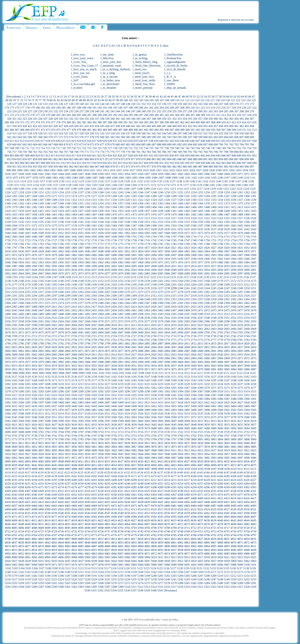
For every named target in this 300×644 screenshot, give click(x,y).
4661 (107, 524)
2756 (74, 340)
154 (154, 104)
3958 (234, 454)
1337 (240, 200)
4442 (167, 502)
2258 (48, 292)
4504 (74, 509)
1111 (253, 178)
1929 (134, 259)
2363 (240, 299)
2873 (94, 351)
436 (107, 126)
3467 (254, 406)
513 (255, 130)
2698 (194, 332)
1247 (147, 192)
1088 (102, 178)
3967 (41, 458)
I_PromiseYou (173, 58)
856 (25, 159)
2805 (147, 343)
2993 (134, 362)
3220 (127, 384)
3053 (28, 369)
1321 (134, 200)
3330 (101, 395)
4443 (174, 502)
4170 (127, 476)
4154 (21, 476)
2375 (68, 303)
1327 (174, 200)
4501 (54, 509)
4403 (161, 498)
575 (76, 137)
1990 (34, 266)
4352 (74, 495)
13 (54, 97)
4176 (167, 476)
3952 (194, 454)
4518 (167, 509)
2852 (207, 347)
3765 (214, 436)
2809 (174, 343)
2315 (174, 296)
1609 (28, 229)
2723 (107, 336)
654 (234, 141)
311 (213, 115)
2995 (147, 362)
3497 (200, 410)
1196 (61, 189)
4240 (88, 484)
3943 (134, 454)
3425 (227, 402)
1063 (187, 174)
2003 (121, 266)
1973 (174, 262)
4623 (107, 520)
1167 (121, 185)
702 (231, 144)
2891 (214, 351)
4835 (253, 539)
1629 (160, 229)
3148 (154, 377)
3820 (74, 443)
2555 (254, 318)
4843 (54, 543)
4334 (207, 491)
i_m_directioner (110, 84)
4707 (161, 528)
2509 (200, 314)
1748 (194, 240)
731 (131, 148)
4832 (233, 539)
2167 (200, 281)
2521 (28, 318)
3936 (88, 454)
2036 (88, 270)
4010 (74, 461)
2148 (74, 281)
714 (43, 148)
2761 (107, 340)
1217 (200, 189)
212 (203, 108)
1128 (114, 181)
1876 (34, 255)
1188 (8, 189)
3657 (254, 425)
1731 (81, 240)
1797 (15, 248)
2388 (154, 303)
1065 (200, 174)
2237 (161, 288)
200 (141, 108)
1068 (220, 174)
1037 (15, 174)
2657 (174, 329)
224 (15, 111)
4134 (140, 472)
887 (185, 159)
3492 (167, 410)
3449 (134, 406)
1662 (127, 233)
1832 (247, 248)
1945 (240, 259)
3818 (61, 443)
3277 (254, 388)
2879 (134, 351)
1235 (68, 192)
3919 (227, 450)
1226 (8, 192)
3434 (34, 406)
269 (247, 111)
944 (229, 163)
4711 (187, 528)
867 (82, 159)
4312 (61, 491)
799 (231, 152)
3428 (247, 402)
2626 (220, 325)
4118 (34, 472)
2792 (61, 343)
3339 (161, 395)
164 (206, 104)
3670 (88, 428)
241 (102, 111)
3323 (54, 395)
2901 (28, 355)
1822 (180, 248)
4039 (15, 465)
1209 (147, 189)
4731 (68, 531)
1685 (28, 237)
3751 (121, 436)
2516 (247, 314)
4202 (88, 480)
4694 (74, 528)
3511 (41, 414)
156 (164, 104)
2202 (180, 285)
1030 (219, 170)
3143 (121, 377)
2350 (154, 299)
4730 (61, 531)
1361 (147, 203)
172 (247, 104)
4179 (187, 476)
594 (175, 137)
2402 (247, 303)
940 (208, 163)
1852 (127, 251)
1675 (214, 233)
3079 (200, 369)
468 (22, 130)
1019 (146, 170)
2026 (21, 270)
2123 (160, 277)
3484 (114, 410)
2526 (61, 318)
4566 (234, 513)
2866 (48, 351)
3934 (74, 454)
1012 (99, 170)
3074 (167, 369)
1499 (54, 218)
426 (56, 126)
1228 (21, 192)
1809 (94, 248)
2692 (154, 332)
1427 (81, 211)
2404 (8, 307)
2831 (68, 347)
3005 (214, 362)
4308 (34, 491)
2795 (81, 343)
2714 (47, 336)
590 (154, 137)
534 (113, 133)
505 (213, 130)
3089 (15, 373)
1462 (61, 215)
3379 (174, 399)
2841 (134, 347)
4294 (194, 487)
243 (113, 111)
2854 (220, 347)
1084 (75, 178)
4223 (227, 480)
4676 (207, 524)
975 (138, 167)
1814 (127, 248)
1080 (48, 178)
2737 (200, 336)
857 (30, 159)
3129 (28, 377)
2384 (127, 303)
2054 (207, 270)
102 (136, 100)
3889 (28, 450)
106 (157, 100)
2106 (48, 277)
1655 (81, 233)
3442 (88, 406)
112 (187, 100)
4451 (227, 502)
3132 (48, 377)
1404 (180, 207)
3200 (247, 380)
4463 (54, 506)
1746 (180, 240)
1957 (68, 262)
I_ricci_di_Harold (175, 69)
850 (244, 156)
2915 (120, 355)
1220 (220, 189)
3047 (240, 366)
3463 (227, 406)
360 (216, 119)
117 (212, 100)
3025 (94, 366)
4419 (15, 502)
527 (76, 133)
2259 (54, 292)
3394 (21, 402)
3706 (74, 432)
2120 (140, 277)
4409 (200, 498)
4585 (107, 517)
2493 (94, 314)
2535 (121, 318)
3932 (61, 454)
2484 (34, 314)
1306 (34, 200)
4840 (34, 543)
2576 (141, 321)
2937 (15, 358)
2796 (88, 343)
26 (102, 97)
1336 (233, 200)
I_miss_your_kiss (111, 62)
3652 (220, 425)
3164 (8, 380)
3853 (41, 447)
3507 (15, 414)
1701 (134, 237)
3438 (61, 406)
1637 (213, 229)
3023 (81, 366)
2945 (68, 358)
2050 (180, 270)
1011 (93, 170)
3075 (174, 369)
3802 (207, 439)
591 (159, 137)
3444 (101, 406)
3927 (28, 454)
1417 (15, 211)
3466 (247, 406)
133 (45, 104)
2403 (254, 303)
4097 (148, 469)
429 (71, 126)
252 (159, 111)
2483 (28, 314)
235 (71, 111)
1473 (134, 215)
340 (113, 119)
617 (43, 141)
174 (7, 108)
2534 (114, 318)
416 (255, 122)
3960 (247, 454)
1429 (94, 211)
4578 (61, 517)
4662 (114, 524)
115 (202, 100)
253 (164, 111)
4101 (174, 469)
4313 (67, 491)
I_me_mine (107, 55)
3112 (167, 373)
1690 (61, 237)
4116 (21, 472)
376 (48, 122)
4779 (134, 535)
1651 (54, 233)
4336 (220, 491)
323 (25, 119)
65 (246, 97)
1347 (54, 203)
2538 (141, 318)
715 (48, 148)
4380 (8, 498)
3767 (227, 436)
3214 (87, 384)
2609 (107, 325)
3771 (254, 436)
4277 (81, 487)
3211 (68, 384)
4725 (28, 531)
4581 (81, 517)
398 (162, 122)
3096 (61, 373)
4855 (134, 543)
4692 (61, 528)
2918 (140, 355)
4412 (220, 498)
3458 (194, 406)
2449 (54, 310)
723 (89, 148)
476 (63, 130)
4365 (161, 495)
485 (110, 130)
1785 (187, 244)
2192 (114, 285)
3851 (28, 447)
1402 (167, 207)
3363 (68, 399)
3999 (254, 458)
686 (149, 144)
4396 (114, 498)
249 (144, 111)
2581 (174, 321)
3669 (81, 428)
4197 (54, 480)
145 (107, 104)
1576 (61, 226)
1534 (34, 222)
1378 (8, 207)
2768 (154, 340)
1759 (15, 244)
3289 (81, 391)
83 (62, 100)
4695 (81, 528)
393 (136, 122)
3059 (68, 369)
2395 (200, 303)
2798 (101, 343)
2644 (88, 329)
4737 (107, 531)
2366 (8, 303)
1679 (240, 233)
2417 (94, 307)
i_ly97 (75, 80)
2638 (48, 329)
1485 (214, 215)
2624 (207, 325)
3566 (154, 417)
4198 (61, 480)
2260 (61, 292)
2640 (61, 329)
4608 (8, 520)
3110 (154, 373)
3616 (233, 421)
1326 (167, 200)
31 (121, 97)
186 (69, 108)
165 (211, 104)
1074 (9, 178)
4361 (134, 495)
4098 (154, 469)
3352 (247, 395)
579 (97, 137)
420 (25, 126)
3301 (161, 391)
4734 (88, 531)
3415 (160, 402)
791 (190, 152)
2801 (121, 343)
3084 (234, 369)
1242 (114, 192)
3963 (15, 458)
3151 (174, 377)
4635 (187, 520)
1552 (154, 222)
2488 (61, 314)
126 (9, 104)
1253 (187, 192)
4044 (48, 465)
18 (73, 97)
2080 (127, 273)
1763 (41, 244)
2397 (214, 303)
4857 (147, 543)
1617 (81, 229)
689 (164, 144)
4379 (254, 495)
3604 (154, 421)
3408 (114, 402)
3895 (68, 450)
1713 (213, 237)
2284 (220, 292)
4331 (187, 491)
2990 (114, 362)
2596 (21, 325)
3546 (21, 417)
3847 (253, 443)
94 (103, 100)
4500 (48, 509)
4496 (21, 509)
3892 (48, 450)
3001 (187, 362)
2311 (147, 296)
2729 (147, 336)
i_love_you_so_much (84, 69)
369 (12, 122)
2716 (61, 336)
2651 (134, 329)
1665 (147, 233)
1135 (160, 181)
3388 (234, 399)
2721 (94, 336)
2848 (180, 347)
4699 (107, 528)
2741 (227, 336)
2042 (127, 270)
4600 (207, 517)
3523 (120, 414)
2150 (88, 281)
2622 (194, 325)
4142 (193, 472)
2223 (68, 288)
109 (172, 100)
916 (84, 163)
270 (252, 111)
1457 (28, 215)
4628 (140, 520)
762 (40, 152)
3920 (233, 450)
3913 (187, 450)
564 (20, 137)
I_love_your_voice (82, 58)
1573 (41, 226)
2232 (127, 288)
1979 (214, 262)
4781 (147, 535)
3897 (81, 450)
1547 (121, 222)
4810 (88, 539)
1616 (74, 229)
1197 (67, 189)
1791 (227, 244)
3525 (134, 414)
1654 (74, 233)
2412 (61, 307)
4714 (207, 528)
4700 (114, 528)
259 (195, 111)
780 (133, 152)
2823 (15, 347)
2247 (227, 288)
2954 (127, 358)
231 (51, 111)
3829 (134, 443)
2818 (233, 343)
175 (12, 108)
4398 (127, 498)
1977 (200, 262)
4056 (127, 465)
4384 (34, 498)
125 (254, 100)
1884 (88, 255)
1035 (252, 170)
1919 (67, 259)
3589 (54, 421)
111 (182, 100)
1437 (147, 211)
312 (218, 115)
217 (229, 108)
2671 (15, 332)
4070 (220, 465)
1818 (154, 248)
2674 (34, 332)
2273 (147, 292)
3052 (21, 369)
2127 (186, 277)
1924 (101, 259)
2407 (28, 307)
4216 (180, 480)
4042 (34, 465)
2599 (41, 325)
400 (172, 122)
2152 (101, 281)
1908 (247, 255)
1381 (28, 207)
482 (94, 130)
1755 (240, 240)
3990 (194, 458)
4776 (114, 535)
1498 (48, 218)
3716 (140, 432)
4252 (167, 484)
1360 (141, 203)
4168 (114, 476)
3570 (180, 417)
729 (120, 148)
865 (71, 159)
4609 (15, 520)
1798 (21, 248)
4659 (94, 524)
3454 (167, 406)
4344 (21, 495)
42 (161, 97)
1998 (88, 266)
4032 (220, 461)
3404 (88, 402)
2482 (21, 314)
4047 (68, 465)
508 (229, 130)
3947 (161, 454)
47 (180, 97)
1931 (147, 259)
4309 (41, 491)
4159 (54, 476)
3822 (87, 443)
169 (231, 104)
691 (175, 144)
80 (51, 100)
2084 (154, 273)
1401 (161, 207)
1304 (21, 200)
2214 (8, 288)
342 (123, 119)
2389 (161, 303)
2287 (240, 292)
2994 (141, 362)
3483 (107, 410)
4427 (68, 502)
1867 (227, 251)
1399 (147, 207)
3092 (35, 373)
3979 (121, 458)
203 (156, 108)
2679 (68, 332)
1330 (194, 200)
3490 (154, 410)
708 (12, 148)
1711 (200, 237)
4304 (8, 491)
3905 (134, 450)
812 (48, 156)
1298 (234, 196)
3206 (34, 384)
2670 (8, 332)
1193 (41, 189)
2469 (187, 310)
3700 (34, 432)
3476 (61, 410)
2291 (15, 296)
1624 (127, 229)
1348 (61, 203)
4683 (254, 524)
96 (110, 100)
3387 (227, 399)
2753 (54, 340)
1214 (180, 189)
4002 (21, 461)
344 (133, 119)
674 (87, 144)
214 (213, 108)
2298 (61, 296)
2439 (240, 307)
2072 (74, 273)
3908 (154, 450)
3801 (200, 439)
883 (164, 159)
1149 (251, 181)
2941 (41, 358)
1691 (68, 237)
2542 (167, 318)
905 (27, 163)
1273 (68, 196)
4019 (134, 461)
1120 (62, 181)
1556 (180, 222)
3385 (214, 399)
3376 (154, 399)
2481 (15, 314)
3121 (226, 373)
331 (66, 119)
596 (185, 137)
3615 (227, 421)
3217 (107, 384)
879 (144, 159)
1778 (141, 244)
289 (100, 115)
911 (58, 163)
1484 (207, 215)
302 (167, 115)
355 (190, 119)
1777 (134, 244)
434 (97, 126)
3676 (127, 428)
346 (144, 119)
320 (9, 119)
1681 (254, 233)
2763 (121, 340)
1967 (134, 262)
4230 (21, 484)
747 (213, 148)
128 (20, 104)
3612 (207, 421)
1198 (74, 189)
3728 (220, 432)
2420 (114, 307)
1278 (101, 196)
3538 (220, 414)
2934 (247, 355)
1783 (174, 244)
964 (82, 167)
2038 (101, 270)
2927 (200, 355)
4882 (61, 546)
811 (43, 156)
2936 (8, 358)
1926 (114, 259)
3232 (207, 384)
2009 (161, 266)
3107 (135, 373)
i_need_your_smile (144, 80)
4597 (187, 517)
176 (17, 108)
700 (221, 144)
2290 (8, 296)
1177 (186, 185)
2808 (167, 343)
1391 (94, 207)
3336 (141, 395)
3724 (194, 432)
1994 (61, 266)
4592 (154, 517)
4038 (8, 465)
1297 (227, 196)
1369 (200, 203)
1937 (187, 259)
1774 (114, 244)
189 (84, 108)
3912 (180, 450)
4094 (128, 469)
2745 (253, 336)
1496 (34, 218)
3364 (74, 399)
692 (180, 144)
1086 (88, 178)
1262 (247, 192)
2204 (194, 285)
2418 (101, 307)
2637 (41, 329)
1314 (87, 200)
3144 (127, 377)
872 (107, 159)
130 (30, 104)
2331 (28, 299)
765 (56, 152)
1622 (114, 229)
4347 (41, 495)
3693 (240, 428)
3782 (74, 439)
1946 (247, 259)
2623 (200, 325)
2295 (41, 296)
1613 (54, 229)
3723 (187, 432)
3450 (141, 406)
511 (244, 130)
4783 (161, 535)
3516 (74, 414)
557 (231, 133)
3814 (34, 443)
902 (12, 163)
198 (131, 108)
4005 (41, 461)
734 (146, 148)
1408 (207, 207)
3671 (94, 428)
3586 (34, 421)
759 (25, 152)
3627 (54, 425)
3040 (194, 366)
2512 (220, 314)
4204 (101, 480)
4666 (141, 524)
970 (113, 167)
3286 (61, 391)
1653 (68, 233)
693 (185, 144)
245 (123, 111)
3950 (180, 454)
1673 (200, 233)
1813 (120, 248)
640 (162, 141)
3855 (54, 447)
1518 (180, 218)
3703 (54, 432)
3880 (220, 447)
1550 (141, 222)
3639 (134, 425)
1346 (48, 203)
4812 (101, 539)
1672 (194, 233)
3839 (200, 443)
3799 (187, 439)
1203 (107, 189)
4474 (127, 506)
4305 (15, 491)
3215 (94, 384)
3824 (101, 443)
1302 (8, 200)
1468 (101, 215)
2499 (134, 314)
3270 (207, 388)
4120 (47, 472)
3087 (254, 369)
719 (69, 148)
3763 (200, 436)
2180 (34, 285)
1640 (233, 229)
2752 (48, 340)
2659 (187, 329)
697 (206, 144)
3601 (134, 421)
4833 (240, 539)
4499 (41, 509)
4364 (154, 495)
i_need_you (139, 69)
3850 (21, 447)
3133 (54, 377)
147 (118, 104)
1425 (68, 211)
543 (159, 133)
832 (151, 156)
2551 (227, 318)
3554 (74, 417)
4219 (200, 480)
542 (154, 133)
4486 (207, 506)
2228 (101, 288)
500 (187, 130)
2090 (194, 273)
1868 (234, 251)
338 (102, 119)
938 (198, 163)
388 (110, 122)
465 (7, 130)
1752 (220, 240)
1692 (74, 237)
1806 (74, 248)
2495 (107, 314)
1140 (192, 181)
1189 (15, 189)
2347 (134, 299)
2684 (101, 332)
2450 (61, 310)
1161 (82, 185)
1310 (61, 200)
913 (69, 163)
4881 (54, 546)
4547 (107, 513)
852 (255, 156)
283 (69, 115)
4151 (253, 472)
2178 (21, 285)
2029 (41, 270)
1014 (112, 170)
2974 (8, 362)
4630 (154, 520)
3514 (61, 414)
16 (65, 97)
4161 (68, 476)
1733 (94, 240)
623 (74, 141)
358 (206, 119)
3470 (21, 410)
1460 (48, 215)
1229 (28, 192)
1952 (34, 262)
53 (202, 97)
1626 (140, 229)
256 (180, 111)
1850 (114, 251)
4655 (68, 524)
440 (128, 126)
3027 (107, 366)
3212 (74, 384)
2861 (15, 351)
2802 (127, 343)
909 (48, 163)
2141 (28, 281)
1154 (36, 185)
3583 (15, 421)
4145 (213, 472)
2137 (253, 277)
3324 (61, 395)
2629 (240, 325)
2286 (234, 292)
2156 (127, 281)
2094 (220, 273)
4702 (127, 528)
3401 (68, 402)
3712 (114, 432)
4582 (88, 517)
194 (110, 108)
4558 (180, 513)
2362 (234, 299)
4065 (187, 465)
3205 (28, 384)
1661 (121, 233)
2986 (88, 362)
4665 (134, 524)
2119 (134, 277)
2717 (67, 336)
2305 (107, 296)
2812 (194, 343)
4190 (8, 480)
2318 (194, 296)
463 (247, 126)
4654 (61, 524)
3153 (187, 377)
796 (216, 152)
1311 (68, 200)
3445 (107, 406)
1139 (186, 181)
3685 (187, 428)
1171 (147, 185)
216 (224, 108)
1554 (167, 222)
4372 (207, 495)
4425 (54, 502)
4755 (227, 531)
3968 (48, 458)
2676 (48, 332)
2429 (174, 307)
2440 (247, 307)
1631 (174, 229)
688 (159, 144)
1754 (234, 240)
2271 (134, 292)
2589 (227, 321)
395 (146, 122)
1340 (8, 203)
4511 (121, 509)
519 (35, 133)
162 (195, 104)
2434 (207, 307)
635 (136, 141)
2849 (187, 347)
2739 (213, 336)
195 (115, 108)
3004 (207, 362)
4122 (60, 472)
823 (105, 156)
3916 (207, 450)
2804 (141, 343)
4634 (180, 520)
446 (159, 126)
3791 (134, 439)
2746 (8, 340)
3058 (61, 369)
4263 (240, 484)
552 (206, 133)
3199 (240, 380)
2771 (174, 340)
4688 (34, 528)
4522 (194, 509)
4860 (167, 543)
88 (81, 100)
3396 (34, 402)
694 (190, 144)
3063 (94, 369)
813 (53, 156)
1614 (61, 229)
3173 (68, 380)
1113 (17, 181)
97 (114, 100)
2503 (161, 314)
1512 (140, 218)
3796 (167, 439)
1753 (227, 240)
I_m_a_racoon (109, 77)
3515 (67, 414)
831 (146, 156)
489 (131, 130)
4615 (54, 520)
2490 (74, 314)
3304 (180, 391)
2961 (174, 358)
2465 (161, 310)
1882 (74, 255)
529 (87, 133)
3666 (61, 428)
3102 (101, 373)
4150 (246, 472)
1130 (127, 181)
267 (237, 111)
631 (115, 141)
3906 (141, 450)
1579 (81, 226)
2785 (15, 343)
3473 (41, 410)
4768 (61, 535)
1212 (166, 189)
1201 (93, 189)
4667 (147, 524)
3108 (141, 373)
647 (198, 141)
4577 (54, 517)
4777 (121, 535)
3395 (28, 402)
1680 (247, 233)
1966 (127, 262)
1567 (254, 222)
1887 (107, 255)
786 (164, 152)
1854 (141, 251)
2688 (127, 332)
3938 (101, 454)
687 (154, 144)
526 (71, 133)
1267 (28, 196)
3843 (227, 443)
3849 (15, 447)
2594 (8, 325)
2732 (167, 336)
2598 (34, 325)
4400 (141, 498)
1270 (48, 196)
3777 (41, 439)
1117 (42, 181)
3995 (227, 458)
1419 (28, 211)
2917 (134, 355)
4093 (121, 469)
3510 (34, 414)
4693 (68, 528)
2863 (28, 351)
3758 (167, 436)
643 (177, 141)
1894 (154, 255)
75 (33, 100)
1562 (220, 222)
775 (107, 152)
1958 (74, 262)
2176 (8, 285)
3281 (28, 391)
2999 (174, 362)
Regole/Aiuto (66, 28)
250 (149, 111)
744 (198, 148)
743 (193, 148)
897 (237, 159)
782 (144, 152)
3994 (220, 458)
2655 (161, 329)
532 (102, 133)
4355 (94, 495)
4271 (41, 487)
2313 (160, 296)
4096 (141, 469)
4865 (200, 543)
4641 (227, 520)
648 (203, 141)
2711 (28, 336)
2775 (200, 340)
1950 (21, 262)
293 (120, 115)
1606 (8, 229)
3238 (247, 384)
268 (242, 111)
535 (118, 133)
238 (87, 111)
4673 (187, 524)
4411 (214, 498)
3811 (15, 443)
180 (38, 108)
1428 (88, 211)
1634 (194, 229)
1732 (88, 240)
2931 (227, 355)
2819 (240, 343)
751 (234, 148)
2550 (220, 318)
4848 (88, 543)
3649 (200, 425)
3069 (134, 369)
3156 (207, 377)
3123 (240, 373)
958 (51, 167)
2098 (247, 273)
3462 (220, 406)
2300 (74, 296)
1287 (161, 196)
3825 (107, 443)
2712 (34, 336)
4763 (28, 535)
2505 (174, 314)
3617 (240, 421)
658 (255, 141)
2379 (94, 303)
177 (22, 108)
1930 (140, 259)
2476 (234, 310)
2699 (200, 332)
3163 (254, 377)
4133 (134, 472)
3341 (174, 395)
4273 (54, 487)
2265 (94, 292)
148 (123, 104)
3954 (207, 454)
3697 (15, 432)
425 (51, 126)
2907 (68, 355)
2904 (48, 355)
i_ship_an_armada (175, 88)
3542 (247, 414)
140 (82, 104)
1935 (174, 259)
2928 (207, 355)
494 (156, 130)
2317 (187, 296)
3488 (141, 410)
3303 (174, 391)
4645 (253, 520)
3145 (134, 377)
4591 (147, 517)
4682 (247, 524)
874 (118, 159)
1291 (187, 196)
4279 (94, 487)
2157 (134, 281)
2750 (34, 340)
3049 (254, 366)
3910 (167, 450)
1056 (141, 174)
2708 (8, 336)
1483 (200, 215)
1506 (101, 218)
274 (22, 115)
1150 (10, 185)
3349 (227, 395)
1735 (107, 240)
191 (94, 108)
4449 (214, 502)
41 (158, 97)
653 (229, 141)
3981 (134, 458)
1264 (8, 196)
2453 (81, 310)
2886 (180, 351)
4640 (220, 520)
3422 (207, 402)
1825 (200, 248)
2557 (15, 321)
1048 (88, 174)
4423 (41, 502)
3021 (68, 366)
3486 (127, 410)
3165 (15, 380)
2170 (220, 281)
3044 (220, 366)
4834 (247, 539)
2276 (167, 292)
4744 (154, 531)
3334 (127, 395)
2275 (161, 292)
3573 (200, 417)
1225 (253, 189)
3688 (207, 428)
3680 (154, 428)
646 (193, 141)
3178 (101, 380)
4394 (101, 498)
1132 (140, 181)
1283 (134, 196)
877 (133, 159)
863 (61, 159)
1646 (21, 233)
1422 (48, 211)
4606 (247, 517)
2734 (180, 336)
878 (138, 159)
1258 (220, 192)
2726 (127, 336)
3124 (246, 373)
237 (82, 111)
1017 (132, 170)
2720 (87, 336)
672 (76, 144)
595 (180, 137)
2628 (233, 325)
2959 (161, 358)
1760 (21, 244)
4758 (247, 531)
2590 (234, 321)
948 (249, 163)
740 (177, 148)
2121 (147, 277)
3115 (187, 373)
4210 (141, 480)
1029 (212, 170)
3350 (234, 395)
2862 (21, 351)
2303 (94, 296)
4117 (28, 472)
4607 (254, 517)
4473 (121, 506)
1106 (220, 178)
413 (239, 122)
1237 (81, 192)
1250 (167, 192)
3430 (8, 406)
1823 (187, 248)
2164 (180, 281)
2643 (81, 329)
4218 (194, 480)
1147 (238, 181)
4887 (94, 546)
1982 (234, 262)
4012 (87, 461)
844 (213, 156)
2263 (81, 292)
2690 (141, 332)
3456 (180, 406)
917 (89, 163)
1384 (48, 207)
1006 (60, 170)
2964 (194, 358)
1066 (207, 174)
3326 (74, 395)
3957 (227, 454)
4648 (21, 524)
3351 (240, 395)
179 (32, 108)
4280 (101, 487)
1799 (28, 248)
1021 (159, 170)
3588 (48, 421)
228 (35, 111)
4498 (34, 509)
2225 (81, 288)
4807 (68, 539)
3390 (247, 399)
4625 (120, 520)
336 (92, 119)
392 (131, 122)
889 (195, 159)
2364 (247, 299)
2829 (54, 347)
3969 (54, 458)
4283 (121, 487)
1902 (207, 255)
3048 (247, 366)
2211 (240, 285)
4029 (200, 461)
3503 (240, 410)
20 (80, 97)
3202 (8, 384)
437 (113, 126)
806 (17, 156)
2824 (21, 347)
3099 (81, 373)
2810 (180, 343)
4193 (28, 480)
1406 (194, 207)
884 (169, 159)
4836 (8, 543)
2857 (240, 347)
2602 (61, 325)
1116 (36, 181)
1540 (74, 222)
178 (27, 108)
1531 (15, 222)
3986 (167, 458)
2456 (101, 310)
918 (94, 163)
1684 (21, 237)
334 (82, 119)
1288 (167, 196)
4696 (88, 528)
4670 (167, 524)
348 (154, 119)
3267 (187, 388)
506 (218, 130)
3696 (8, 432)
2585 (200, 321)
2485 (41, 314)
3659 (15, 428)
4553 (147, 513)
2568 (88, 321)
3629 (68, 425)
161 (190, 104)
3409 (121, 402)
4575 (41, 517)
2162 (167, 281)
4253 (174, 484)
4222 (220, 480)
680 (118, 144)
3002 (194, 362)
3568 (167, 417)
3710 (101, 432)
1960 (88, 262)
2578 (154, 321)
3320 (34, 395)
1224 (246, 189)
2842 (141, 347)
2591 (240, 321)
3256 (114, 388)
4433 (107, 502)
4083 (55, 469)
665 (40, 144)
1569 (15, 226)
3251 (81, 388)
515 (15, 133)
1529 (253, 218)
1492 (8, 218)
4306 (21, 491)
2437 (227, 307)
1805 (68, 248)
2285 (227, 292)
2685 (107, 332)
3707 (81, 432)
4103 (187, 469)
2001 (107, 266)
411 (229, 122)
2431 (187, 307)
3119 (213, 373)
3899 (94, 450)
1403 (174, 207)
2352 (167, 299)
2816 (220, 343)
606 (237, 137)
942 (218, 163)
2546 (194, 318)
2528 (74, 318)
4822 (167, 539)
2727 (134, 336)
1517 (174, 218)
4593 (161, 517)
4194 (34, 480)
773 (97, 152)
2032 (61, 270)
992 (226, 167)
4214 (167, 480)
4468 (88, 506)
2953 (121, 358)
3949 (174, 454)
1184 (232, 185)
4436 (127, 502)
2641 (68, 329)
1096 (155, 178)
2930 (220, 355)
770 (82, 152)
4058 (141, 465)
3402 (74, 402)
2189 (94, 285)
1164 (101, 185)
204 (162, 108)
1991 (41, 266)
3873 (174, 447)
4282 (114, 487)
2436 (220, 307)
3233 (213, 384)
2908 (74, 355)
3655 (240, 425)
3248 (61, 388)
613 (22, 141)
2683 (94, 332)
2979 (41, 362)
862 (56, 159)
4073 (240, 465)
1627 (147, 229)
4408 (194, 498)
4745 (161, 531)
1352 (88, 203)
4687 (28, 528)
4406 (180, 498)
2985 (81, 362)
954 (30, 167)
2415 (81, 307)
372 (27, 122)
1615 (67, 229)
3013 (15, 366)
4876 (21, 546)
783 (149, 152)
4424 (48, 502)
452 (190, 126)
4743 (147, 531)
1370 (207, 203)
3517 (81, 414)
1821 (174, 248)
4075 (254, 465)
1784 (180, 244)
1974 (180, 262)
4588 (127, 517)
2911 (94, 355)
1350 (74, 203)
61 (231, 97)
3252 (88, 388)
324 (30, 119)
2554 (247, 318)
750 (229, 148)
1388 (74, 207)
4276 (74, 487)
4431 (94, 502)
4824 (180, 539)
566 (30, 137)
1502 (74, 218)
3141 (107, 377)
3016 (34, 366)
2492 (88, 314)
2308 (127, 296)
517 (25, 133)
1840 (48, 251)
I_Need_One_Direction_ (147, 66)
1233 (54, 192)
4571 (15, 517)
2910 (88, 355)
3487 (134, 410)
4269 (28, 487)
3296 (127, 391)
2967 (214, 358)
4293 (187, 487)
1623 (120, 229)
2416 (87, 307)
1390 (88, 207)
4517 (160, 509)
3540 (233, 414)
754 (249, 148)
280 (53, 115)
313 (224, 115)
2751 (41, 340)
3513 (54, 414)
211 (198, 108)
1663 (134, 233)
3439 (68, 406)
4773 (94, 535)
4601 (214, 517)
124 (248, 100)
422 (35, 126)
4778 (127, 535)
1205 (120, 189)
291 (110, 115)
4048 (74, 465)
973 (128, 167)
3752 (127, 436)
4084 (61, 469)
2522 (34, 318)
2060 (247, 270)
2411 (54, 307)
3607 (174, 421)
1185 (239, 185)
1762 (34, 244)
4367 (174, 495)
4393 (94, 498)
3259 (134, 388)
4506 (88, 509)
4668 (154, 524)
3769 (240, 436)
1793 (240, 244)
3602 (141, 421)
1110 (246, 178)
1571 (28, 226)
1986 (8, 266)
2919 (147, 355)
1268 (34, 196)
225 (20, 111)
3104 (115, 373)
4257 (200, 484)
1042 (48, 174)
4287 (147, 487)
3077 (187, 369)
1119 (55, 181)
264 (221, 111)
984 (185, 167)
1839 (41, 251)
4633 (174, 520)
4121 (54, 472)
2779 (227, 340)
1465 (81, 215)
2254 (21, 292)
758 (20, 152)
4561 (200, 513)
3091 (28, 373)
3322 (48, 395)
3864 (114, 447)
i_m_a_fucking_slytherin (115, 69)
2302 (88, 296)
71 (18, 100)
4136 (153, 472)
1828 (220, 248)
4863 (187, 543)
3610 (194, 421)
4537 (41, 513)
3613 (213, 421)
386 (100, 122)
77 (40, 100)
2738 (207, 336)
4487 (214, 506)
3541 (240, 414)
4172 (141, 476)
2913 (107, 355)
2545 (187, 318)
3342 (180, 395)
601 (211, 137)
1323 (147, 200)
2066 (34, 273)
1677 (227, 233)
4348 (48, 495)
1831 (240, 248)
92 (95, 100)
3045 (227, 366)
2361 (227, 299)
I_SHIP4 (169, 84)
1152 (23, 185)
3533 (187, 414)
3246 (48, 388)
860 (45, 159)
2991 (121, 362)
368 (7, 122)
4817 (134, 539)
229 (40, 111)
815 (63, 156)
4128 (100, 472)
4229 (15, 484)
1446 (207, 211)
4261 (227, 484)
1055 (134, 174)
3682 (167, 428)
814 (58, 156)
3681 (161, 428)
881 (154, 159)
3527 (147, 414)
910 (53, 163)
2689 (134, 332)
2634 (21, 329)
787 (169, 152)
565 (25, 137)
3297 (134, 391)
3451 (147, 406)
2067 (41, 273)
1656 (88, 233)
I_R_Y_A (170, 77)
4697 (94, 528)
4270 (34, 487)
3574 (207, 417)
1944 (233, 259)
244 (118, 111)
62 (235, 97)
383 (84, 122)
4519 (174, 509)
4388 (61, 498)
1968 (141, 262)
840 (193, 156)
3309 (214, 391)
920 (105, 163)
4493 (254, 506)
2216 (21, 288)
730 (125, 148)
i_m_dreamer (108, 88)
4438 (141, 502)
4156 (34, 476)
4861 (174, 543)
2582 (180, 321)
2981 (54, 362)
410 (224, 122)
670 (66, 144)
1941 (213, 259)
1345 (41, 203)
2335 (54, 299)
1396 (127, 207)
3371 (121, 399)
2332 (34, 299)
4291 (174, 487)
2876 (114, 351)
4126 (87, 472)
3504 (247, 410)
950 (9, 167)
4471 (107, 506)
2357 (200, 299)
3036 (167, 366)
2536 (127, 318)
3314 (247, 391)
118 (218, 100)
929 (151, 163)
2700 (207, 332)
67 (254, 97)
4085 (68, 469)
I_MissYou (107, 58)
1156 (49, 185)
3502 (234, 410)
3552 (61, 417)
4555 (161, 513)
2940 (34, 358)
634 (131, 141)
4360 (127, 495)
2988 (101, 362)
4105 (201, 469)
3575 (214, 417)
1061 (174, 174)
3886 (8, 450)
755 (255, 148)
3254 (101, 388)
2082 (141, 273)
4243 (107, 484)
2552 (234, 318)
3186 (154, 380)
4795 (240, 535)
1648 (34, 233)
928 (146, 163)
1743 (161, 240)
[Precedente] (14, 97)
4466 (74, 506)
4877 (28, 546)
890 (200, 159)
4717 (227, 528)
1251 (174, 192)
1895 (161, 255)
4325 (147, 491)
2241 (187, 288)
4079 (28, 469)
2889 (200, 351)
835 (167, 156)
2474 (220, 310)
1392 (101, 207)
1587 (134, 226)
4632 (167, 520)
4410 (207, 498)
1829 (227, 248)
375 (43, 122)
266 (231, 111)
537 (128, 133)
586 (133, 137)
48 (183, 97)
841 (198, 156)
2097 (240, 273)
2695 (174, 332)
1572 (34, 226)
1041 (41, 174)
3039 (187, 366)
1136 (166, 181)
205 (167, 108)
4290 (167, 487)
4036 (247, 461)
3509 (28, 414)
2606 (88, 325)
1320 (127, 200)
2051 (187, 270)
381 (74, 122)
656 (244, 141)
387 (105, 122)
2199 (161, 285)
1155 (43, 185)
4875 (15, 546)
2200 (167, 285)
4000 (8, 461)
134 (51, 104)
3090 (22, 373)
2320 (207, 296)
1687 (41, 237)
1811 (107, 248)
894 (221, 159)
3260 (141, 388)
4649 (28, 524)
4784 (167, 535)
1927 (120, 259)
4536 (34, 513)
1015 (119, 170)
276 (32, 115)
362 (226, 119)
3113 (174, 373)
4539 (54, 513)
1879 (54, 255)
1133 (147, 181)
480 (84, 130)
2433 (200, 307)
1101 (188, 178)
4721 (253, 528)
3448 (127, 406)
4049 (81, 465)
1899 (187, 255)
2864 (34, 351)
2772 (180, 340)
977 (149, 167)
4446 (194, 502)
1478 (167, 215)
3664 (48, 428)
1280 (114, 196)
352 (175, 119)
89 (84, 100)
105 (151, 100)
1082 (62, 178)
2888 (194, 351)
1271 (54, 196)
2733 (174, 336)
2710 (21, 336)
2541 (161, 318)
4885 (81, 546)
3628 (61, 425)
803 (252, 152)
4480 (167, 506)
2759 (94, 340)
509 (234, 130)
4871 (240, 543)
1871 (254, 251)
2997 (161, 362)
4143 (200, 472)
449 (175, 126)
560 (247, 133)
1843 (68, 251)
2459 (121, 310)
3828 (127, 443)
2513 (227, 314)
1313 (81, 200)
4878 (34, 546)
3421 (200, 402)
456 (211, 126)
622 (69, 141)
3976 (101, 458)
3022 (74, 366)
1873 (15, 255)
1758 (8, 244)
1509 (121, 218)
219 (239, 108)
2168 (207, 281)
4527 (227, 509)
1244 (127, 192)
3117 (200, 373)
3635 (107, 425)
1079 (42, 178)
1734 (101, 240)
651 (218, 141)
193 (105, 108)
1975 (187, 262)
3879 (214, 447)
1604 (247, 226)
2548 (207, 318)
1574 (48, 226)
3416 (167, 402)
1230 (34, 192)
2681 (81, 332)
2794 (74, 343)
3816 (47, 443)
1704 (154, 237)
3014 (21, 366)
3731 (240, 432)
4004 (34, 461)
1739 (134, 240)
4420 (21, 502)
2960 (167, 358)
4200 (74, 480)
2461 (134, 310)
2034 (74, 270)
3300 (154, 391)
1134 (153, 181)
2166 (194, 281)
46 (176, 97)
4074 (247, 465)
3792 (141, 439)
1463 (68, 215)
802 (247, 152)
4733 (81, 531)
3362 (61, 399)
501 (193, 130)
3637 (121, 425)
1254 (194, 192)
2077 (107, 273)
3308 (207, 391)
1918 (61, 259)
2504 (167, 314)
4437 (134, 502)
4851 (107, 543)
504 (208, 130)
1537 (54, 222)
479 (79, 130)
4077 (15, 469)
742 (187, 148)
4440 (154, 502)
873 (113, 159)
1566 (247, 222)
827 (125, 156)
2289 (254, 292)
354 (185, 119)
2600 (48, 325)
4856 (141, 543)
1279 (107, 196)
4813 (107, 539)
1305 (28, 200)
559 (242, 133)
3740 (48, 436)
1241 (107, 192)
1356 (114, 203)
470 (32, 130)
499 (182, 130)
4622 (101, 520)
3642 (154, 425)
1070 (234, 174)
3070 (141, 369)
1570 (21, 226)
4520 (180, 509)
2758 (88, 340)
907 (38, 163)
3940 (114, 454)
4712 (194, 528)
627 (94, 141)
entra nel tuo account (242, 20)
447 (164, 126)
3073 (161, 369)
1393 (107, 207)
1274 (74, 196)
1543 (94, 222)
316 (239, 115)
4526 (220, 509)
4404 (167, 498)
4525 (213, 509)
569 (45, 137)
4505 (81, 509)
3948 (167, 454)
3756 (154, 436)
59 (224, 97)
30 (117, 97)
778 (123, 152)
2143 (41, 281)
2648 (114, 329)
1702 (141, 237)
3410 (127, 402)
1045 (68, 174)
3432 (21, 406)
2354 (180, 299)
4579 (68, 517)
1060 (167, 174)
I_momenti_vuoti (111, 66)
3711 (107, 432)
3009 (240, 362)
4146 (220, 472)
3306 (194, 391)
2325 (240, 296)
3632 (88, 425)
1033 (239, 170)
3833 (160, 443)
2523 (41, 318)
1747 (187, 240)
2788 (34, 343)
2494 (101, 314)
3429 (253, 402)
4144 (207, 472)
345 (138, 119)
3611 (200, 421)
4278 (88, 487)
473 (48, 130)
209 (187, 108)
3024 (88, 366)
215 (218, 108)
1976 (194, 262)
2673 (28, 332)
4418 (8, 502)
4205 (107, 480)
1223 (240, 189)
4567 (240, 513)
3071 (147, 369)
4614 (47, 520)
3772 (8, 439)
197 (125, 108)
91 (92, 100)
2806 (154, 343)
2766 (141, 340)
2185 (68, 285)
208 (182, 108)
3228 (180, 384)
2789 (41, 343)
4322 (127, 491)
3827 (120, 443)
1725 (41, 240)
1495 (28, 218)
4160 (61, 476)
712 (32, 148)
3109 (148, 373)
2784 (8, 343)
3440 (74, 406)
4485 (200, 506)
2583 (187, 321)
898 (242, 159)
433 (92, 126)
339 (107, 119)
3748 (101, 436)
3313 (240, 391)
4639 (213, 520)
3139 (94, 377)
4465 (68, 506)
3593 (81, 421)
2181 (41, 285)
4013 (94, 461)
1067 (214, 174)
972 (123, 167)
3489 (147, 410)
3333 (121, 395)
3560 (114, 417)
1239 (94, 192)
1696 (101, 237)
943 (224, 163)
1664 (141, 233)
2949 (94, 358)
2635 (28, 329)
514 (9, 133)
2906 (61, 355)
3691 (227, 428)
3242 (21, 388)
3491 (161, 410)
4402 (154, 498)
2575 (134, 321)
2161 (161, 281)
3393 (15, 402)
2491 (81, 314)
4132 (127, 472)
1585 (121, 226)
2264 (88, 292)
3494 (180, 410)
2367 (15, 303)
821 (94, 156)
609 (252, 137)
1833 (253, 248)
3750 (114, 436)
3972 (74, 458)
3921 (240, 450)
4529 (240, 509)
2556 (8, 321)
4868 (220, 543)
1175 (173, 185)
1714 (220, 237)
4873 (254, 543)
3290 (88, 391)
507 (224, 130)
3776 (34, 439)
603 (221, 137)
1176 (180, 185)
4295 (200, 487)
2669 (254, 329)
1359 (134, 203)
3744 (74, 436)
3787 (107, 439)
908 (43, 163)
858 (35, 159)
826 (120, 156)
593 (169, 137)
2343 (107, 299)
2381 (107, 303)
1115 (29, 181)
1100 (181, 178)
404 (193, 122)
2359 (214, 299)
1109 (240, 178)
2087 (174, 273)
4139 (173, 472)
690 (169, 144)
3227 (174, 384)
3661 (28, 428)
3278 (8, 391)
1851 (121, 251)
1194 (48, 189)
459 (226, 126)
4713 (200, 528)
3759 (174, 436)
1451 (240, 211)
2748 (21, 340)
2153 (107, 281)
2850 (194, 347)
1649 (41, 233)
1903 (214, 255)
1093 (135, 178)
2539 (147, 318)
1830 (233, 248)
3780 (61, 439)
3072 (154, 369)
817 (74, 156)
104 (146, 100)
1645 (15, 233)
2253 (15, 292)
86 (73, 100)
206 (172, 108)
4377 (240, 495)
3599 (121, 421)
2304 (101, 296)
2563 (54, 321)
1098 (168, 178)
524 (61, 133)
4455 (254, 502)
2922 (167, 355)
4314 (74, 491)
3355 (15, 399)
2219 (41, 288)
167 (221, 104)
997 (252, 167)
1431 (107, 211)
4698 (101, 528)
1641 (240, 229)
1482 (194, 215)
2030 (48, 270)
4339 (240, 491)
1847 (94, 251)
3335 (134, 395)
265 (226, 111)
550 (195, 133)
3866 (127, 447)
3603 (147, 421)
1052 (114, 174)
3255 (107, 388)
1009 (79, 170)
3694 (247, 428)
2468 (180, 310)
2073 (81, 273)
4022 (154, 461)
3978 (114, 458)
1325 (160, 200)
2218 (34, 288)
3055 (41, 369)
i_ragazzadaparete (175, 62)
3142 (114, 377)
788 (175, 152)
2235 (147, 288)
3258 (127, 388)
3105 (121, 373)
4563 (214, 513)
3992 (207, 458)
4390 (74, 498)
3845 (240, 443)
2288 (247, 292)
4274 (61, 487)
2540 (154, 318)
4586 (114, 517)
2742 (233, 336)
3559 (107, 417)
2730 (154, 336)
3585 (28, 421)
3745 (81, 436)
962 (71, 167)
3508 (21, 414)
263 (216, 111)
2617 (160, 325)
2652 (141, 329)
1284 (141, 196)
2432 (194, 307)
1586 (127, 226)
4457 (15, 506)
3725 (200, 432)
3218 (114, 384)
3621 (15, 425)
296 (136, 115)
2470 (194, 310)
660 (15, 144)
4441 (161, 502)
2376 (74, 303)
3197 (227, 380)
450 (180, 126)
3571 (187, 417)
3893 (54, 450)
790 (185, 152)
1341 (15, 203)
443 (144, 126)
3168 (34, 380)
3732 (247, 432)
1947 (253, 259)
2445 (28, 310)
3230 (194, 384)
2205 (200, 285)
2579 (161, 321)
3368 (101, 399)
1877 (41, 255)
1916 (47, 259)
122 (238, 100)
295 (131, 115)
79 (47, 100)
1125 (94, 181)
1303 (15, 200)
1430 (101, 211)
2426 (154, 307)
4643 (240, 520)
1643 (253, 229)
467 (17, 130)
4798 (8, 539)
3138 (88, 377)
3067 (121, 369)
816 (69, 156)
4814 (114, 539)
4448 (207, 502)
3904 (127, 450)
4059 (147, 465)
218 (234, 108)
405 (198, 122)
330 (61, 119)
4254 (180, 484)
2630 (247, 325)
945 (234, 163)
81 (55, 100)
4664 (127, 524)
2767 (147, 340)
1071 (240, 174)
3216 (101, 384)
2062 (8, 273)
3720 (167, 432)
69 (11, 100)
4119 (41, 472)
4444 (180, 502)
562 (9, 137)
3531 (174, 414)
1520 (194, 218)
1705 (161, 237)
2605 (81, 325)
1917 (54, 259)
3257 (121, 388)
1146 (231, 181)
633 (125, 141)
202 (151, 108)
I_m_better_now (110, 80)
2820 (247, 343)
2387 (147, 303)
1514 (154, 218)
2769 (161, 340)
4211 (147, 480)
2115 (107, 277)
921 (110, 163)
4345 (28, 495)
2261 (68, 292)
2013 (187, 266)
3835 (174, 443)
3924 (8, 454)
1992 (48, 266)
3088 (8, 373)
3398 (48, 402)
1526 (233, 218)
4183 (214, 476)
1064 (194, 174)
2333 (41, 299)
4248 (141, 484)
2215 (15, 288)
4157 (41, 476)
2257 (41, 292)
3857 (68, 447)
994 (237, 167)
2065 (28, 273)
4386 (48, 498)
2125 (173, 277)
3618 (247, 421)
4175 (161, 476)
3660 (21, 428)
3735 (15, 436)
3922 (247, 450)
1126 (101, 181)
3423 (213, 402)
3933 (68, 454)
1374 (234, 203)
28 (110, 97)
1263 (254, 192)
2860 (8, 351)
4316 (87, 491)
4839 (28, 543)
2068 (48, 273)
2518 (8, 318)
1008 (73, 170)
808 (27, 156)
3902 (114, 450)
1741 (147, 240)
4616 (61, 520)
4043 (41, 465)
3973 (81, 458)
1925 (107, 259)
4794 (234, 535)
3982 (141, 458)
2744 (247, 336)
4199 (68, 480)
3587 (41, 421)
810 (38, 156)
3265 (174, 388)
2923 (174, 355)
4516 (154, 509)
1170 (140, 185)
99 (121, 100)
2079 (121, 273)
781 (138, 152)
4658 (88, 524)
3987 (174, 458)
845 (218, 156)
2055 (214, 270)
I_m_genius (140, 55)
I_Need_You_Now (144, 84)
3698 (21, 432)
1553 (161, 222)
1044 (61, 174)
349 (159, 119)
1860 (180, 251)
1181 (212, 185)
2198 (154, 285)
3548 (34, 417)
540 (144, 133)
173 (252, 104)
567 (35, 137)
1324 (154, 200)
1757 (254, 240)
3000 (180, 362)
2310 (141, 296)
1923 (94, 259)
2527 (68, 318)
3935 (81, 454)
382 (79, 122)
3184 (141, 380)
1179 (199, 185)
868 (87, 159)
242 (107, 111)
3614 (220, 421)
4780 (141, 535)
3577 (227, 417)
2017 (213, 266)
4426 (61, 502)
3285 (54, 391)
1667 (161, 233)
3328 (88, 395)
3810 (8, 443)
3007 (227, 362)
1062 (180, 174)
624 (79, 141)
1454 (8, 215)
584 (123, 137)
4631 (160, 520)
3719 (160, 432)
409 (218, 122)
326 (40, 119)
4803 (41, 539)
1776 (127, 244)
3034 (154, 366)
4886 (88, 546)
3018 (48, 366)
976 (144, 167)
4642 (233, 520)
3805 (227, 439)
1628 (154, 229)
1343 (28, 203)
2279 (187, 292)
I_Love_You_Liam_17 (84, 66)
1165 (108, 185)
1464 (74, 215)
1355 (107, 203)
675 (92, 144)
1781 (161, 244)
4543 (81, 513)
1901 (200, 255)
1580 (88, 226)
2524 (48, 318)
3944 (141, 454)
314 (229, 115)
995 (242, 167)
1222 (233, 189)
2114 (101, 277)
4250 (154, 484)
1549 (134, 222)
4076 (8, 469)
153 (149, 104)
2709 (15, 336)
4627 (134, 520)
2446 (34, 310)
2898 (8, 355)
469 (27, 130)
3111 (161, 373)
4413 (227, 498)
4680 (234, 524)
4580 (74, 517)
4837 (15, 543)
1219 (213, 189)
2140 (21, 281)
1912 (21, 259)
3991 (200, 458)
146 (113, 104)
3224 (154, 384)
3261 (147, 388)
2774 (194, 340)
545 (169, 133)
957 (45, 167)
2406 (21, 307)
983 (180, 167)
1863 (200, 251)
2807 (161, 343)
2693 (161, 332)
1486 (220, 215)
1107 (227, 178)
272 (12, 115)
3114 (180, 373)
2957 (147, 358)
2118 (127, 277)
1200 (87, 189)
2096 (234, 273)
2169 (214, 281)
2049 (174, 270)
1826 (207, 248)
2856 (234, 347)
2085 (161, 273)
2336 (61, 299)
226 (25, 111)
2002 (114, 266)
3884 (247, 447)
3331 (107, 395)
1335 (227, 200)
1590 (154, 226)
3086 (247, 369)
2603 (68, 325)
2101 (15, 277)
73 (25, 100)
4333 (200, 491)
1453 (254, 211)
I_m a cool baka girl (83, 84)
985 (190, 167)
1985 (254, 262)
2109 (68, 277)
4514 (140, 509)
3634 (101, 425)
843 (208, 156)
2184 (61, 285)
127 (15, 104)
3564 (141, 417)
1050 (101, 174)
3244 (34, 388)
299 (151, 115)
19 (76, 97)
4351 (68, 495)
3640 (141, 425)
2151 (94, 281)
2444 (21, 310)
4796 (247, 535)
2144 (48, 281)
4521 (187, 509)
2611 (121, 325)
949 (255, 163)
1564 (234, 222)
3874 (180, 447)
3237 (240, 384)
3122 (233, 373)
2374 (61, 303)
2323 (227, 296)
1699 (121, 237)
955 (35, 167)
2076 (101, 273)
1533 (28, 222)
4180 (194, 476)
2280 (194, 292)
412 (234, 122)
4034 (233, 461)
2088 (180, 273)
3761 (187, 436)
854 (15, 159)
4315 (81, 491)
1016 (126, 170)
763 (45, 152)
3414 (154, 402)
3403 (81, 402)
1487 (227, 215)
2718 (74, 336)
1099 (175, 178)
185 (63, 108)
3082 (220, 369)
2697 (187, 332)
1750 (207, 240)
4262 (234, 484)
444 (149, 126)
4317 (94, 491)
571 (56, 137)
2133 (226, 277)
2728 (140, 336)
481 (89, 130)
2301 (81, 296)
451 (185, 126)
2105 (42, 277)
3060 (74, 369)
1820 (167, 248)
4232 (34, 484)
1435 (134, 211)
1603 (240, 226)
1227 (15, 192)
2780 (234, 340)
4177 (174, 476)
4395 (107, 498)
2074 (88, 273)
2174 (247, 281)
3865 (121, 447)
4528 (233, 509)
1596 (194, 226)
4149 (240, 472)
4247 (134, 484)
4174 (154, 476)
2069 (54, 273)
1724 (34, 240)
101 (131, 100)
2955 (134, 358)
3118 (207, 373)
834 (162, 156)
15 (62, 97)
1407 (200, 207)
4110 (234, 469)
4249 (147, 484)
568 (40, 137)
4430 (88, 502)
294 (125, 115)
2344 (114, 299)
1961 (94, 262)
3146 (141, 377)
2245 (214, 288)
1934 (167, 259)
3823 (94, 443)
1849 (107, 251)
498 (177, 130)
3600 (127, 421)
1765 (54, 244)
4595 (174, 517)
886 (180, 159)
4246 (127, 484)
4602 (220, 517)
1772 (101, 244)
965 (87, 167)
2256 (34, 292)
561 (252, 133)
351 (169, 119)
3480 (88, 410)
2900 (21, 355)
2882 (154, 351)
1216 (193, 189)
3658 (8, 428)
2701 (214, 332)
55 (209, 97)
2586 (207, 321)
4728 (48, 531)
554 (216, 133)
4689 (41, 528)
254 (169, 111)
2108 (61, 277)
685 (144, 144)
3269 (200, 388)
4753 (214, 531)
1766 (61, 244)
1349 (68, 203)
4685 (15, 528)
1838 (34, 251)
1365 (174, 203)
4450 (220, 502)
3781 (68, 439)
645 (187, 141)
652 (224, 141)
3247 (54, 388)
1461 (54, 215)
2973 (254, 358)
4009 (68, 461)
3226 (167, 384)
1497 (41, 218)
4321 (120, 491)
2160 (154, 281)
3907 (147, 450)
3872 (167, 447)
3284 (48, 391)
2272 (141, 292)
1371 (214, 203)
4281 (107, 487)
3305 (187, 391)
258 (190, 111)
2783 (254, 340)
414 (244, 122)
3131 (41, 377)
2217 (28, 288)
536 (123, 133)
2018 (220, 266)
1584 (114, 226)
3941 (121, 454)
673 (82, 144)
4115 (15, 472)
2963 (187, 358)
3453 (161, 406)
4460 (34, 506)
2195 (134, 285)
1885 (94, 255)
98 (118, 100)
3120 (220, 373)
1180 (206, 185)
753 (244, 148)
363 (231, 119)
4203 (94, 480)
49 (187, 97)
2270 (127, 292)
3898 (88, 450)
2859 (254, 347)
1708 (180, 237)
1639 (227, 229)
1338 (247, 200)
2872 (88, 351)
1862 (194, 251)
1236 (74, 192)
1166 (114, 185)
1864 (207, 251)
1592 (167, 226)
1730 (74, 240)
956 (40, 167)
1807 (81, 248)
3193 (200, 380)
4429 (81, 502)
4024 (167, 461)
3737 (28, 436)
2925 (187, 355)
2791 (54, 343)
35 (135, 97)
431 (82, 126)
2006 (141, 266)
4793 (227, 535)
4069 (214, 465)
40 (154, 97)
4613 (41, 520)
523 (56, 133)
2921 (160, 355)
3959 (240, 454)
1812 (114, 248)
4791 (214, 535)
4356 (101, 495)
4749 (187, 531)
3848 (8, 447)
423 (40, 126)
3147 (147, 377)
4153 (15, 476)
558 (237, 133)
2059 (240, 270)
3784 (88, 439)
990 (216, 167)
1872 (8, 255)
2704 (234, 332)
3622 (21, 425)
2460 (127, 310)
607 (242, 137)
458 (221, 126)
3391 (254, 399)
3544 (8, 417)
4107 (214, 469)
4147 (226, 472)
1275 (81, 196)
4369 (187, 495)
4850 (101, 543)
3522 (114, 414)
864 (66, 159)
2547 (200, 318)
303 (172, 115)
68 (7, 100)
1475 (147, 215)
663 (30, 144)
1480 (180, 215)
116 (208, 100)
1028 (205, 170)
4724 (21, 531)
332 (71, 119)
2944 (61, 358)
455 (206, 126)
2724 (114, 336)
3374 (141, 399)
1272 (61, 196)
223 (9, 111)
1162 (88, 185)
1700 (127, 237)
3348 (220, 395)
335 (87, 119)
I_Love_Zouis (79, 77)
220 (244, 108)
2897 (254, 351)
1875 (28, 255)
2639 (54, 329)
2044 (141, 270)
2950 (101, 358)
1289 (174, 196)
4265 (254, 484)
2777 (214, 340)
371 (22, 122)
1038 (21, 174)
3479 (81, 410)
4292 (180, 487)
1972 (167, 262)
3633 (94, 425)
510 (239, 130)
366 (247, 119)
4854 (127, 543)
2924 (180, 355)
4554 (154, 513)
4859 (161, 543)
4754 (220, 531)
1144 (218, 181)
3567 (161, 417)
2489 (68, 314)
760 (30, 152)
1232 (48, 192)
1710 (194, 237)
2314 (167, 296)
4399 (134, 498)
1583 (107, 226)
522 (51, 133)
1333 (213, 200)
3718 (154, 432)
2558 (21, 321)
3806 (234, 439)
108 (167, 100)
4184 (220, 476)
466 (12, 130)
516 (20, 133)
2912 (101, 355)
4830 (220, 539)
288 (94, 115)
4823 (174, 539)
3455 (174, 406)
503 (203, 130)
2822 (8, 347)
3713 (120, 432)
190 (89, 108)
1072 (247, 174)
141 (87, 104)
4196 (48, 480)
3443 (94, 406)
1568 (8, 226)
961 (66, 167)
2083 (147, 273)
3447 (121, 406)
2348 (141, 299)
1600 (220, 226)
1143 (212, 181)
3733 (253, 432)
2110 (75, 277)
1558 (194, 222)
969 (107, 167)
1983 (240, 262)
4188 (247, 476)
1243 (121, 192)
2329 (15, 299)
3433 (28, 406)
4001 (15, 461)
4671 (174, 524)
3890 (34, 450)
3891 (41, 450)
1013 (106, 170)
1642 (247, 229)
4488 (220, 506)
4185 (227, 476)
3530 (167, 414)
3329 (94, 395)
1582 (101, 226)
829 (136, 156)
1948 (8, 262)
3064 (101, 369)
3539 (227, 414)
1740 (141, 240)
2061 (254, 270)
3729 (227, 432)
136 (61, 104)
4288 (154, 487)
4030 (207, 461)
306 (187, 115)
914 (74, 163)
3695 (254, 428)
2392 (180, 303)
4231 (28, 484)
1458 (34, 215)
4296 (207, 487)
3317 (15, 395)
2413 (67, 307)
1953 (41, 262)
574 (71, 137)
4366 (167, 495)
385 (94, 122)
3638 (127, 425)
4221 (213, 480)
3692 (234, 428)
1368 (194, 203)
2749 (28, 340)
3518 (87, 414)
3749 (107, 436)
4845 (68, 543)
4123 (67, 472)
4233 (41, 484)
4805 (54, 539)
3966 (34, 458)
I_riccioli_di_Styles (176, 66)
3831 (147, 443)
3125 (253, 373)
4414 (233, 498)
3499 (214, 410)
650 (213, 141)
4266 (8, 487)
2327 (253, 296)
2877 (121, 351)
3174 (74, 380)
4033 (227, 461)
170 (237, 104)
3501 (227, 410)
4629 (147, 520)
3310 (220, 391)
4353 (81, 495)
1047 (81, 174)
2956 (141, 358)
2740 (220, 336)
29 (113, 97)
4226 (247, 480)
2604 (74, 325)
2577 (147, 321)
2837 (107, 347)
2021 (240, 266)
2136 (246, 277)
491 (141, 130)
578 (92, 137)
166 (216, 104)
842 (203, 156)
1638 (220, 229)
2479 (254, 310)
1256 (207, 192)
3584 (21, 421)
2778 (220, 340)
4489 (227, 506)
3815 (41, 443)
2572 (114, 321)
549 (190, 133)
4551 (134, 513)
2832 (74, 347)
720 (74, 148)
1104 (207, 178)
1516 (167, 218)
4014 (101, 461)
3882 (234, 447)
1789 (214, 244)
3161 (240, 377)
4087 (81, 469)
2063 (15, 273)
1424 (61, 211)
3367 (94, 399)
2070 (61, 273)
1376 (247, 203)
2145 (54, 281)
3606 (167, 421)
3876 (194, 447)
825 (115, 156)
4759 (254, 531)
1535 (41, 222)
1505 (94, 218)
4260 (220, 484)
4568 (247, 513)
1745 (174, 240)
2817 (227, 343)
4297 (214, 487)
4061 (161, 465)
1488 (234, 215)
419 (20, 126)
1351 (81, 203)
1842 (61, 251)
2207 (214, 285)
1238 (88, 192)
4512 (127, 509)
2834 (88, 347)
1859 (174, 251)
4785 (174, 535)
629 (105, 141)
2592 (247, 321)
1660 (114, 233)
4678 (220, 524)
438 (118, 126)
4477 (147, 506)
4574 (34, 517)
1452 (247, 211)
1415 (253, 207)
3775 (28, 439)
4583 (94, 517)
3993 (214, 458)
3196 (220, 380)
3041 (200, 366)
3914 (194, 450)
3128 (21, 377)
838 (182, 156)
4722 (8, 531)
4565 (227, 513)
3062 (88, 369)
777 (118, 152)
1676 (220, 233)
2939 (28, 358)
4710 (180, 528)
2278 (180, 292)
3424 (220, 402)
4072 (234, 465)
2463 (147, 310)
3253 (94, 388)
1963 (107, 262)
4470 (101, 506)
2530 (88, 318)
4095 (134, 469)
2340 (88, 299)
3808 (247, 439)
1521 (200, 218)
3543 (253, 414)
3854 (48, 447)
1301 (254, 196)
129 (25, 104)
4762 (21, 535)
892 (211, 159)
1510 (127, 218)
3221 (134, 384)
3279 (15, 391)
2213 (253, 285)
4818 (140, 539)
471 (38, 130)
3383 (200, 399)
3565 (147, 417)
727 (110, 148)
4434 (114, 502)
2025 (15, 270)
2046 (154, 270)
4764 (34, 535)
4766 (48, 535)
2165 (187, 281)
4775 (107, 535)
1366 (180, 203)
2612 (127, 325)
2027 (28, 270)
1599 (214, 226)
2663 (214, 329)
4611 (28, 520)
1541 (81, 222)
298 (146, 115)
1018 (139, 170)
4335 (213, 491)
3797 (174, 439)
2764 (127, 340)
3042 (207, 366)
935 (182, 163)
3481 (94, 410)
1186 (245, 185)
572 (61, 137)
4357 (107, 495)
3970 (61, 458)
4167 (107, 476)
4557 (174, 513)
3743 (68, 436)
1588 (141, 226)
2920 (154, 355)
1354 (101, 203)
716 (53, 148)
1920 (74, 259)
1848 (101, 251)
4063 (174, 465)
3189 (174, 380)
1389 (81, 207)
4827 (200, 539)
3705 (68, 432)
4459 (28, 506)
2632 (8, 329)
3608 (180, 421)
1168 (127, 185)
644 (182, 141)
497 (172, 130)
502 (198, 130)
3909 (161, 450)
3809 (254, 439)
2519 (15, 318)
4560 (194, 513)
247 (133, 111)
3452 (154, 406)
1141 (199, 181)
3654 (234, 425)
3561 (121, 417)
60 (228, 97)
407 (208, 122)
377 (53, 122)
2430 (180, 307)
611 (12, 141)
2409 (41, 307)
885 (175, 159)
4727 (41, 531)
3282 (34, 391)
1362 (154, 203)
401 (177, 122)
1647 (28, 233)
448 (169, 126)
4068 (207, 465)
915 (79, 163)
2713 (41, 336)
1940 (207, 259)
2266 (101, 292)
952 (20, 167)
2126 (180, 277)
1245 (134, 192)
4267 (15, 487)
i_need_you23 (141, 73)
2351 (161, 299)
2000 (101, 266)
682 (128, 144)
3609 (187, 421)
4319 (107, 491)
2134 (233, 277)
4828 (207, 539)
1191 (28, 189)
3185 (147, 380)
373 (32, 122)
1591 (161, 226)
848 (234, 156)
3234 (220, 384)
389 (115, 122)
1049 (94, 174)
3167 (28, 380)
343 (128, 119)
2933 (240, 355)
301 (162, 115)
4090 (101, 469)
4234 (48, 484)
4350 (61, 495)
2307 (121, 296)
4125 (80, 472)
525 (66, 133)
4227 (253, 480)
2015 (200, 266)
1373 (227, 203)
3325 (68, 395)
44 (169, 97)
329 (56, 119)
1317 (107, 200)
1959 (81, 262)
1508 (114, 218)
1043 (54, 174)
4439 (147, 502)
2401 (240, 303)
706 (252, 144)
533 (107, 133)
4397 (121, 498)
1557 (187, 222)
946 (239, 163)
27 (106, 97)
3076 (180, 369)
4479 (161, 506)
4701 (121, 528)
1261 (240, 192)
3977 (107, 458)
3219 (120, 384)
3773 (15, 439)
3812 (21, 443)
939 (203, 163)
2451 (68, 310)
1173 (160, 185)
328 (51, 119)
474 (53, 130)
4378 (247, 495)
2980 (48, 362)
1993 (54, 266)
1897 (174, 255)
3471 (28, 410)
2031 (54, 270)
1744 (167, 240)
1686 (34, 237)
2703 (227, 332)
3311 (227, 391)
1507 (107, 218)
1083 (68, 178)
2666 (234, 329)
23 (91, 97)
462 (242, 126)
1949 (15, 262)
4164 (88, 476)
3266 (180, 388)
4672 (180, 524)
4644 (247, 520)
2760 (101, 340)
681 (123, 144)
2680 (74, 332)
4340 (247, 491)
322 (20, 119)
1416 (8, 211)
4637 (200, 520)
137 (66, 104)
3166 (21, 380)
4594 (167, 517)
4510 (114, 509)
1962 (101, 262)
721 (79, 148)
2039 (107, 270)
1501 (68, 218)
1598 (207, 226)
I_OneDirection (173, 55)
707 (7, 148)
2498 (127, 314)
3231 (200, 384)
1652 (61, 233)
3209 (54, 384)
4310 (48, 491)
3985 (161, 458)
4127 (94, 472)
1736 (114, 240)
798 (226, 152)
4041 (28, 465)
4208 (127, 480)
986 (195, 167)
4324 (140, 491)
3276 (247, 388)
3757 (161, 436)
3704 (61, 432)
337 (97, 119)
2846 (167, 347)
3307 (200, 391)
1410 (220, 207)
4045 (54, 465)
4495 (15, 509)
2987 (94, 362)
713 (38, 148)
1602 (234, 226)
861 (51, 159)
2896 (247, 351)
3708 (88, 432)
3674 (114, 428)
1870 (247, 251)
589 (149, 137)
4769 (68, 535)
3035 (161, 366)
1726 (48, 240)
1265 (15, 196)
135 (56, 104)
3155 (200, 377)
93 (99, 100)
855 (20, 159)
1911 (15, 259)
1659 (107, 233)
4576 (48, 517)
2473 (214, 310)
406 (203, 122)
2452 (74, 310)
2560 (34, 321)
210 (193, 108)
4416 (247, 498)
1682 (8, 237)
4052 (101, 465)
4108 (221, 469)
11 (47, 97)
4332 (194, 491)
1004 (46, 170)
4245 (121, 484)
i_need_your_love (143, 77)
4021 (147, 461)
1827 (213, 248)
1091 (121, 178)
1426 (74, 211)
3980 (127, 458)
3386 (220, 399)
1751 (214, 240)
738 (167, 148)
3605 (161, 421)
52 (198, 97)
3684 (180, 428)
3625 (41, 425)
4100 (167, 469)
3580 (247, 417)
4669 (161, 524)
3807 (240, 439)
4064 (180, 465)
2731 (160, 336)
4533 (15, 513)
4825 (187, 539)
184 (58, 108)
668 (56, 144)
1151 (16, 185)
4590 (141, 517)
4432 (101, 502)
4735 (94, 531)
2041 (121, 270)
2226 (88, 288)
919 (100, 163)
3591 (68, 421)
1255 (200, 192)
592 (164, 137)
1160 (75, 185)
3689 (214, 428)
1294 (207, 196)
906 (32, 163)
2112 (88, 277)
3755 (147, 436)
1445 (200, 211)
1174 (166, 185)
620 (58, 141)
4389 (68, 498)
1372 (220, 203)
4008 (61, 461)
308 (198, 115)
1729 (68, 240)
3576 (220, 417)
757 (15, 152)
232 (56, 111)
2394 (194, 303)
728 (115, 148)
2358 (207, 299)
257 (185, 111)
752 (239, 148)
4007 (54, 461)
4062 (167, 465)
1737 (121, 240)
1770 (88, 244)
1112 (10, 181)
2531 (94, 318)
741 (182, 148)
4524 (207, 509)
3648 (194, 425)
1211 (160, 189)
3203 (15, 384)
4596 (180, 517)
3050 (8, 369)
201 (146, 108)
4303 (254, 487)
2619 (174, 325)
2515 (240, 314)
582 (113, 137)
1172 (153, 185)
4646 (8, 524)
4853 (121, 543)
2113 (94, 277)
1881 (68, 255)
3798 (180, 439)
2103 (28, 277)
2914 (114, 355)
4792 (220, 535)
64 (242, 97)
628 (100, 141)
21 (84, 97)
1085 (82, 178)
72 (22, 100)
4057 (134, 465)
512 (249, 130)
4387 (54, 498)
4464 (61, 506)
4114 (8, 472)
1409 (214, 207)
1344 (34, 203)
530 (92, 133)
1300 (247, 196)
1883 (81, 255)
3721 (174, 432)
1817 (147, 248)
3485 (121, 410)
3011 (254, 362)
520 (40, 133)
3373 (134, 399)
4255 (187, 484)
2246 (220, 288)
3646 (180, 425)
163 (200, 104)
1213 (173, 189)
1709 (187, 237)
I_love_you (78, 55)
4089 (94, 469)
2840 (127, 347)
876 (128, 159)
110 (177, 100)
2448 (48, 310)
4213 (160, 480)
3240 (8, 388)
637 (146, 141)
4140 (180, 472)
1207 (133, 189)
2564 (61, 321)
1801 (41, 248)
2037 (94, 270)
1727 (54, 240)
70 (14, 100)
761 (35, 152)
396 (151, 122)
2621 (187, 325)
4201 (81, 480)
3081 (214, 369)
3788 (114, 439)
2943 (54, 358)
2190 (101, 285)
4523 (200, 509)
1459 (41, 215)
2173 (240, 281)
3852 (34, 447)
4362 (141, 495)
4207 (121, 480)
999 (14, 170)
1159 (69, 185)
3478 (74, 410)
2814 (207, 343)
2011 (174, 266)
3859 (81, 447)
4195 (41, 480)
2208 (220, 285)
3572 (194, 417)
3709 (94, 432)
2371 (41, 303)
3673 (107, 428)
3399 (54, 402)
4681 (240, 524)
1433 (121, 211)
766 (61, 152)
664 (35, 144)
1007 (66, 170)
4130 (114, 472)
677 (102, 144)
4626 (127, 520)
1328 (180, 200)
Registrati (223, 20)
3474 (48, 410)
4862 (180, 543)
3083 (227, 369)
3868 (141, 447)
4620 (87, 520)
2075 (94, 273)
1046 (74, 174)
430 (76, 126)
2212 (247, 285)
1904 (220, 255)
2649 (121, 329)
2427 (160, 307)
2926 (194, 355)
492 (146, 130)
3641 (147, 425)
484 (105, 130)
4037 (253, 461)
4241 (94, 484)
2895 (240, 351)
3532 (180, 414)
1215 (186, 189)
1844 (74, 251)
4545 (94, 513)
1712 (207, 237)
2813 (200, 343)
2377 (81, 303)
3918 (220, 450)
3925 (15, 454)
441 (133, 126)
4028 (194, 461)
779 (128, 152)
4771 (81, 535)
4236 (61, 484)
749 (224, 148)
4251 (161, 484)
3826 (114, 443)
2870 (74, 351)
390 (120, 122)
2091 (200, 273)
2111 (81, 277)
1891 (134, 255)
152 (144, 104)
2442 (8, 310)
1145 (225, 181)
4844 (61, 543)
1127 (107, 181)
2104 (35, 277)
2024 (8, 270)
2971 (240, 358)
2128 (193, 277)
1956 (61, 262)
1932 (154, 259)
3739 (41, 436)
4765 (41, 535)
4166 (101, 476)
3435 (41, 406)
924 (125, 163)
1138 (179, 181)
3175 (81, 380)
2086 (167, 273)
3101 (95, 373)
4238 (74, 484)
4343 (15, 495)
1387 (68, 207)
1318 (114, 200)
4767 (54, 535)
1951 (28, 262)
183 (53, 108)
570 (51, 137)
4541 (68, 513)
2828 (48, 347)
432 (87, 126)
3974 (88, 458)
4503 (68, 509)
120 (228, 100)
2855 (227, 347)
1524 (220, 218)
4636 (194, 520)
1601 (227, 226)
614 (27, 141)
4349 (54, 495)
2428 (167, 307)
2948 (88, 358)
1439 (161, 211)
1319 (120, 200)
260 (200, 111)
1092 (128, 178)
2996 (154, 362)
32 (124, 97)
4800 (21, 539)
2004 (127, 266)
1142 (205, 181)
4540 (61, 513)
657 (249, 141)
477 (69, 130)
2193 (121, 285)
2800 (114, 343)
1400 (154, 207)
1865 (214, 251)
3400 (61, 402)
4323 (134, 491)
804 (7, 156)
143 (97, 104)
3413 (147, 402)
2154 (114, 281)
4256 (194, 484)
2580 (167, 321)
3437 (54, 406)
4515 (147, 509)
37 (143, 97)
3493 (174, 410)
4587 (121, 517)
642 (172, 141)
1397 (134, 207)
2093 (214, 273)
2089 (187, 273)
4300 (234, 487)
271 (7, 115)
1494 (21, 218)
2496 (114, 314)
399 (167, 122)
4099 (161, 469)
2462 (141, 310)
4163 (81, 476)
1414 (247, 207)
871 (102, 159)
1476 (154, 215)
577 (87, 137)
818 (79, 156)
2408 (34, 307)
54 (206, 97)
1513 (147, 218)
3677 (134, 428)
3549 (41, 417)
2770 (167, 340)
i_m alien (77, 88)
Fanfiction (14, 28)
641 (167, 141)
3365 (81, 399)
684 (138, 144)
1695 (94, 237)
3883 (240, 447)
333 (76, 119)
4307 (28, 491)
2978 (34, 362)
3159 (227, 377)
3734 (8, 436)
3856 (61, 447)
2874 (101, 351)
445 (154, 126)
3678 (141, 428)
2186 (74, 285)
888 (190, 159)
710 (22, 148)
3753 (134, 436)
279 (48, 115)
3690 (220, 428)
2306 (114, 296)
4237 (68, 484)
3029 (121, 366)
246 (128, 111)
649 (208, 141)
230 (45, 111)
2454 (88, 310)
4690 (48, 528)
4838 (21, 543)
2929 (213, 355)
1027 (199, 170)
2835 (94, 347)
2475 (227, 310)
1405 (187, 207)
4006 (48, 461)
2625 (213, 325)
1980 (220, 262)
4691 (54, 528)
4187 (240, 476)
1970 (154, 262)
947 (244, 163)
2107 (55, 277)
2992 (127, 362)
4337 (227, 491)
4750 (194, 531)
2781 (240, 340)
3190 (180, 380)
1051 (107, 174)
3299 (147, 391)
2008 (154, 266)
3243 (28, 388)
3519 (94, 414)
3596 (101, 421)
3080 (207, 369)
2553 (240, 318)
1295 (214, 196)
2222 (61, 288)
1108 (233, 178)
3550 (48, 417)
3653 (227, 425)
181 (43, 108)
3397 (41, 402)
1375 (240, 203)
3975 (94, 458)
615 (32, 141)
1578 (74, 226)
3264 (167, 388)
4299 (227, 487)
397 (156, 122)
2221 (54, 288)
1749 (200, 240)
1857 (161, 251)
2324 (233, 296)
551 (200, 133)
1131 (134, 181)
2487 (54, 314)
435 (102, 126)
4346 (34, 495)
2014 (194, 266)
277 (38, 115)
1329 (187, 200)
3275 (240, 388)
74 (29, 100)
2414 (74, 307)
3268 (194, 388)
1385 (54, 207)
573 (66, 137)
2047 (161, 270)
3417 (174, 402)
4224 (233, 480)
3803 (214, 439)
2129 (200, 277)
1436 (141, 211)
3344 (194, 395)
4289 (161, 487)
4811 (94, 539)
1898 (180, 255)
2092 (207, 273)
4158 (48, 476)
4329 (174, 491)
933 (172, 163)
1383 (41, 207)
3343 (187, 395)
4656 (74, 524)
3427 (240, 402)
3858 (74, 447)
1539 (68, 222)
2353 (174, 299)
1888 (114, 255)
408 (213, 122)
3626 (48, 425)
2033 (68, 270)
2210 (234, 285)
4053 (107, 465)
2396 (207, 303)
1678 (234, 233)
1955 (54, 262)
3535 (200, 414)
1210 (153, 189)
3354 (8, 399)
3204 (21, 384)
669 (61, 144)
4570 (8, 517)
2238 (167, 288)
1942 (220, 259)
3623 (28, 425)
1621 (107, 229)
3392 (8, 402)
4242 (101, 484)
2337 (68, 299)
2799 (107, 343)
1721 (15, 240)
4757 (240, 531)
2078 (114, 273)
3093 (42, 373)
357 (200, 119)
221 (249, 108)
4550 (127, 513)
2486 (48, 314)
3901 (107, 450)
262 (211, 111)
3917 (213, 450)
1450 (234, 211)
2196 (141, 285)
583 (118, 137)
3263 (161, 388)
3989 (187, 458)
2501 (147, 314)
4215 (174, 480)
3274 (234, 388)
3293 (107, 391)
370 (17, 122)
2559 (28, 321)
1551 (147, 222)
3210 (61, 384)
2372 (48, 303)
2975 (15, 362)
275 (27, 115)
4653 (54, 524)
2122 (153, 277)
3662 (34, 428)
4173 (147, 476)
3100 (88, 373)
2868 (61, 351)
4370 (194, 495)
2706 (247, 332)
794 (206, 152)
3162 (247, 377)
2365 (254, 299)
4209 (134, 480)
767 (66, 152)
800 (237, 152)
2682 (88, 332)
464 (252, 126)
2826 (34, 347)
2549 (214, 318)
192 (100, 108)
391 (125, 122)
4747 (174, 531)
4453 (240, 502)
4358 (114, 495)
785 (159, 152)
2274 (154, 292)
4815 (120, 539)
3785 (94, 439)
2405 (15, 307)
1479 (174, 215)
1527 (240, 218)
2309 (134, 296)
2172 (234, 281)
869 (92, 159)
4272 (48, 487)
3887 (15, 450)
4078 (21, 469)
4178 (180, 476)
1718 (247, 237)
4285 (134, 487)
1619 (94, 229)
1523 (213, 218)
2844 (154, 347)
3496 (194, 410)
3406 (101, 402)
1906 (234, 255)
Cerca (47, 28)
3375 (147, 399)
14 (58, 97)
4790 (207, 535)
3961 (254, 454)
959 (56, 167)
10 (43, 97)
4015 (107, 461)
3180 (114, 380)
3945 (147, 454)
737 (162, 148)
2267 (107, 292)
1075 (15, 178)
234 (66, 111)
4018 (127, 461)
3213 (81, 384)
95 (106, 100)
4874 (8, 546)
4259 (214, 484)
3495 (187, 410)
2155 (121, 281)
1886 (101, 255)
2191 (107, 285)
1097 (161, 178)
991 (221, 167)
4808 (74, 539)
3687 (200, 428)
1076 (22, 178)
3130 (34, 377)
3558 (101, 417)
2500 (141, 314)
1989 (28, 266)
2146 (61, 281)
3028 (114, 366)
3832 (154, 443)
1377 (254, 203)
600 (206, 137)
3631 (81, 425)
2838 (114, 347)
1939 (200, 259)
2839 (121, 347)
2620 (180, 325)
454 (200, 126)
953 (25, 167)
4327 (160, 491)
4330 (180, 491)
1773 (107, 244)
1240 (101, 192)
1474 (141, 215)
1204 (113, 189)
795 (211, 152)
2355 (187, 299)
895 (226, 159)
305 (182, 115)
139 (76, 104)
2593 (254, 321)
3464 (234, 406)
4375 (227, 495)
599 (200, 137)
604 (226, 137)
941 (213, 163)
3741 (54, 436)
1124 (88, 181)
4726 (34, 531)
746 (208, 148)
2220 (48, 288)
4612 (34, 520)
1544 (101, 222)
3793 (147, 439)
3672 (101, 428)
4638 (207, 520)
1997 (81, 266)
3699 (28, 432)
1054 (127, 174)
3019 (54, 366)
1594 (180, 226)
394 (141, 122)
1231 (41, 192)
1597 (200, 226)
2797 (94, 343)
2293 (28, 296)
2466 (167, 310)
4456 (8, 506)
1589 (147, 226)
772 (92, 152)
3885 (254, 447)
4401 (147, 498)
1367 (187, 203)
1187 (252, 185)
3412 (140, 402)
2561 (41, 321)
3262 (154, 388)
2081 (134, 273)
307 (193, 115)
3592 (74, 421)
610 (7, 141)
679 (113, 144)
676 (97, 144)
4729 (54, 531)
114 (197, 100)
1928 (127, 259)
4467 (81, 506)
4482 (180, 506)
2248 (234, 288)
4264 (247, 484)
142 (92, 104)
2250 (247, 288)
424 (45, 126)
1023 (172, 170)
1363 (161, 203)
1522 (207, 218)
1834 (8, 251)
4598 (194, 517)
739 (172, 148)
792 (195, 152)
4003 (28, 461)
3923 (253, 450)
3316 (8, 395)
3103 (108, 373)
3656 (247, 425)
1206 (127, 189)
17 (69, 97)
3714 (127, 432)
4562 (207, 513)
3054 (34, 369)
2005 (134, 266)
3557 (94, 417)
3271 (214, 388)
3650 (207, 425)
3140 (101, 377)
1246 (141, 192)
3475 (54, 410)
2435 (213, 307)
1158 (62, 185)
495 (162, 130)
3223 (147, 384)
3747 (94, 436)
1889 (121, 255)
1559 (200, 222)
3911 (174, 450)
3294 (114, 391)
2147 (68, 281)
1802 (48, 248)
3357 (28, 399)
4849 (94, 543)
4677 (214, 524)
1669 (174, 233)
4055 (121, 465)
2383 (121, 303)
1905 (227, 255)
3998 (247, 458)
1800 (34, 248)
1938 (194, 259)
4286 (141, 487)
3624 (34, 425)
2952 (114, 358)
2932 (233, 355)
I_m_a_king (108, 73)
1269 (41, 196)
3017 (41, 366)
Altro (165, 46)
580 (102, 137)
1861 (187, 251)
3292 (101, 391)
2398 (220, 303)
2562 (48, 321)
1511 (134, 218)
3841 (213, 443)
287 (89, 115)
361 (221, 119)
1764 (48, 244)
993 (231, 167)
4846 (74, 543)
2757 (81, 340)
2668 (247, 329)
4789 (200, 535)
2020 (233, 266)
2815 (213, 343)
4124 (74, 472)
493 (151, 130)
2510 (207, 314)
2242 (194, 288)
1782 (167, 244)
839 (187, 156)
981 (169, 167)
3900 (101, 450)
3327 (81, 395)
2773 (187, 340)
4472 (114, 506)
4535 (28, 513)
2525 (54, 318)
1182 (219, 185)
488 (125, 130)
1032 (232, 170)
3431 (15, 406)
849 (239, 156)
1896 (167, 255)
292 (115, 115)
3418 (180, 402)
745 (203, 148)
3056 (48, 369)
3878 (207, 447)
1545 (107, 222)
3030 (127, 366)
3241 (15, 388)
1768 (74, 244)
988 (206, 167)
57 (217, 97)
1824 (194, 248)
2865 (41, 351)
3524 (127, 414)
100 (126, 100)
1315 (94, 200)
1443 (187, 211)
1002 (33, 170)
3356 (21, 399)
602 (216, 137)
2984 (74, 362)
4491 (240, 506)
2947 (81, 358)
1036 (8, 174)
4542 (74, 513)
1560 (207, 222)
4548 (114, 513)
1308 (48, 200)
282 (63, 115)
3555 (81, 417)
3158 (220, 377)
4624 (114, 520)
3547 (28, 417)
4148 (233, 472)
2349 (147, 299)
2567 (81, 321)
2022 (247, 266)
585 (128, 137)
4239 (81, 484)
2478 (247, 310)
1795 (254, 244)
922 (115, 163)
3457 (187, 406)
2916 (127, 355)
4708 (167, 528)
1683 (15, 237)
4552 (141, 513)
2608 (101, 325)
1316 (101, 200)
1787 (200, 244)
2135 (240, 277)
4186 (234, 476)
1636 (207, 229)
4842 (48, 543)
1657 (94, 233)
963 (76, 167)
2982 (61, 362)
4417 (253, 498)
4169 (121, 476)
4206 (114, 480)
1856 (154, 251)
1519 (187, 218)
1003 (40, 170)
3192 (194, 380)
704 (242, 144)
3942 (127, 454)
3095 (55, 373)
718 (63, 148)
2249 (240, 288)
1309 (54, 200)
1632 (180, 229)
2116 (114, 277)
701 (226, 144)
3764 (207, 436)
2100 (8, 277)
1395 (121, 207)
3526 (140, 414)
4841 (41, 543)
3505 (254, 410)
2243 (200, 288)
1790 (220, 244)
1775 (121, 244)
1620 (101, 229)
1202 (100, 189)
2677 (54, 332)
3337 (147, 395)
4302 (247, 487)
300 (156, 115)
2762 (114, 340)
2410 (48, 307)
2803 (134, 343)
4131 (120, 472)
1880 (61, 255)
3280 (21, 391)
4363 (147, 495)
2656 (167, 329)
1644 (8, 233)
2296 (48, 296)
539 (138, 133)
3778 (48, 439)
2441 (253, 307)
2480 (8, 314)
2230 (114, 288)
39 (150, 97)
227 (30, 111)
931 (162, 163)
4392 (88, 498)
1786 (194, 244)
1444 (194, 211)
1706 (167, 237)
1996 (74, 266)
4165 (94, 476)
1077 (29, 178)
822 (100, 156)
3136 (74, 377)
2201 (174, 285)
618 (48, 141)
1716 (233, 237)
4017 (120, 461)
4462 (48, 506)
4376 (234, 495)
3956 (220, 454)
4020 (140, 461)
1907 (240, 255)
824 (110, 156)
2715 (54, 336)
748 (218, 148)
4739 (121, 531)
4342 (8, 495)
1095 (148, 178)
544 (164, 133)
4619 (81, 520)
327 (45, 119)
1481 (187, 215)
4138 (167, 472)
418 (15, 126)
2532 (101, 318)
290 (105, 115)
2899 (15, 355)
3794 (154, 439)
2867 (54, 351)
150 (133, 104)
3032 (141, 366)
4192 (21, 480)
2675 (41, 332)
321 (15, 119)
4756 (234, 531)
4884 (74, 546)
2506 (180, 314)
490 (136, 130)
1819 (160, 248)
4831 (227, 539)
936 (187, 163)
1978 (207, 262)
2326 (247, 296)
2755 (68, 340)
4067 (200, 465)
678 (107, 144)
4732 (74, 531)
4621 (94, 520)
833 (156, 156)
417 (9, 126)
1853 (134, 251)
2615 (147, 325)
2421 (120, 307)
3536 (207, 414)
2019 (227, 266)
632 (120, 141)
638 (151, 141)
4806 (61, 539)
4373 (214, 495)
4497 (28, 509)
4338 (233, 491)
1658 (101, 233)
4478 (154, 506)
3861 (94, 447)
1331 (200, 200)
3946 (154, 454)
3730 (233, 432)
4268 (21, 487)
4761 (15, 535)
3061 (81, 369)
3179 (107, 380)
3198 (234, 380)
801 (242, 152)
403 (187, 122)
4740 (127, 531)
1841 (54, 251)
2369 (28, 303)
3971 (68, 458)
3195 (214, 380)
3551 (54, 417)
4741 (134, 531)
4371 (200, 495)
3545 (15, 417)
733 (141, 148)
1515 (160, 218)
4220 (207, 480)
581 (107, 137)
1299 (240, 196)
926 (136, 163)
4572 (21, 517)
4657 (81, 524)
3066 (114, 369)
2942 (48, 358)
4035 (240, 461)
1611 (41, 229)
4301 (240, 487)
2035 (81, 270)
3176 (88, 380)
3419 (187, 402)
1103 (201, 178)
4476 (141, 506)
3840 (207, 443)
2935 (253, 355)
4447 (200, 502)
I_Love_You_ (79, 62)
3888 (21, 450)
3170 (48, 380)
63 (239, 97)
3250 (74, 388)
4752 (207, 531)
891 (206, 159)
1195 (54, 189)
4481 (174, 506)
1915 (41, 259)
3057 (54, 369)
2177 (15, 285)
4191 (15, 480)
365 (242, 119)
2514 (233, 314)
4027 (187, 461)
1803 (54, 248)
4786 (180, 535)
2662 (207, 329)
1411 (227, 207)
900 (252, 159)
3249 (68, 388)
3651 (214, 425)
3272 (220, 388)
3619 (253, 421)
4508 (101, 509)
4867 (214, 543)
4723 (15, 531)
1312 (74, 200)
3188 (167, 380)
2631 (253, 325)
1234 (61, 192)
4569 (254, 513)
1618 (87, 229)
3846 (247, 443)
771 (87, 152)
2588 (220, 321)
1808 (88, 248)
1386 (61, 207)
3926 (21, 454)
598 (195, 137)
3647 (187, 425)
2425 (147, 307)
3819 (67, 443)
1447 (214, 211)
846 (224, 156)
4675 (200, 524)
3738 (34, 436)
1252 (180, 192)
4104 (194, 469)
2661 (200, 329)
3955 (214, 454)
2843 (147, 347)
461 (237, 126)
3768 (234, 436)
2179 (28, 285)
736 (156, 148)
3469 (15, 410)
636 (141, 141)
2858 (247, 347)
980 (164, 167)
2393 (187, 303)
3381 (187, 399)
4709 (174, 528)
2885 (174, 351)
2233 (134, 288)
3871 (161, 447)
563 (15, 137)
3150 (167, 377)
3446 (114, 406)
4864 (194, 543)
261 (206, 111)
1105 (214, 178)
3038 (180, 366)
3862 (101, 447)
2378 (88, 303)
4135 (147, 472)
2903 (41, 355)
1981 (227, 262)
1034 (245, 170)
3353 (254, 395)
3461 (214, 406)
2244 (207, 288)
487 (120, 130)
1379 (15, 207)
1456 (21, 215)
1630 (167, 229)
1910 (8, 259)
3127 (15, 377)
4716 (220, 528)
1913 (28, 259)
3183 (134, 380)
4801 (28, 539)
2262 (74, 292)
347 (149, 119)
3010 (247, 362)
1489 (240, 215)
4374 (220, 495)
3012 (8, 366)
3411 (134, 402)
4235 (54, 484)
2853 (214, 347)
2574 (127, 321)
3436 (48, 406)
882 (159, 159)
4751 (200, 531)
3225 (160, 384)
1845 (81, 251)
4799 (15, 539)
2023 (253, 266)
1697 (107, 237)
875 (123, 159)
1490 (247, 215)
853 (9, 159)
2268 (114, 292)
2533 (107, 318)
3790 (127, 439)
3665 (54, 428)
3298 (141, 391)
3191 (187, 380)
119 (223, 100)
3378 (167, 399)
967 (97, 167)
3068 (127, 369)
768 (71, 152)
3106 (128, 373)
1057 (147, 174)
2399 (227, 303)
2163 (174, 281)
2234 (141, 288)
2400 (234, 303)
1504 (88, 218)
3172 (61, 380)
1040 (34, 174)
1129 (120, 181)
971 (118, 167)
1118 (49, 181)
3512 (47, 414)
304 (177, 115)
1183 (225, 185)
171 (242, 104)
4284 (127, 487)
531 (97, 133)
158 (175, 104)
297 (141, 115)
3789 (121, 439)
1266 (21, 196)
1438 (154, 211)
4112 (247, 469)
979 (159, 167)
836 (172, 156)
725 (100, 148)
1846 (88, 251)
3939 (107, 454)
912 (63, 163)
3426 (233, 402)
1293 (200, 196)
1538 (61, 222)
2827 (41, 347)
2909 (81, 355)
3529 (160, 414)
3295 (121, 391)
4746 (167, 531)
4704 (141, 528)
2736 (194, 336)
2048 (167, 270)
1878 (48, 255)
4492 (247, 506)
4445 (187, 502)
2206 (207, 285)
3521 (107, 414)
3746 (88, 436)
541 (149, 133)
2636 (34, 329)
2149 (81, 281)
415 (249, 122)
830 (141, 156)
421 (30, 126)
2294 (34, 296)
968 (102, 167)
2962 (180, 358)
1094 (141, 178)
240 (97, 111)
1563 (227, 222)
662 (25, 144)
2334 (48, 299)
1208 (140, 189)
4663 (121, 524)
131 (35, 104)
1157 (56, 185)
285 (79, 115)
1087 (95, 178)
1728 (61, 240)
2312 (154, 296)
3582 (8, 421)
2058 (234, 270)
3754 (141, 436)
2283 (214, 292)
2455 (94, 310)
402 (182, 122)
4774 (101, 535)
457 (216, 126)
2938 (21, 358)
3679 (147, 428)
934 (177, 163)
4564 (220, 513)
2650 (127, 329)
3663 (41, 428)
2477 (240, 310)
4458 (21, 506)
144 (102, 104)
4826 (194, 539)
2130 (206, 277)
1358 (127, 203)
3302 (167, 391)
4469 (94, 506)
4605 (240, 517)
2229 (107, 288)
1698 (114, 237)
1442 (180, 211)
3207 (41, 384)
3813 (28, 443)
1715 (227, 237)
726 (105, 148)
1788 (207, 244)
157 (169, 104)
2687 (121, 332)
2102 (22, 277)
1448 (220, 211)
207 (177, 108)
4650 (34, 524)
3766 (220, 436)
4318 (101, 491)
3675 (121, 428)
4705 (147, 528)
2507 (187, 314)
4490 (234, 506)
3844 (233, 443)
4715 (213, 528)
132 (40, 104)
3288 (74, 391)
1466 (88, 215)
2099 (254, 273)
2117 (120, 277)
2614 (140, 325)
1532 (21, 222)
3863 (107, 447)
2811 (187, 343)
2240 (180, 288)
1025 (185, 170)
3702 (48, 432)
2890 (207, 351)
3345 (200, 395)
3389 (240, 399)
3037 (174, 366)
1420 (34, 211)
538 (133, 133)
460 (231, 126)
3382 (194, 399)
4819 (147, 539)
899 (247, 159)
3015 (28, 366)
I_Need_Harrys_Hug (145, 62)
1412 (233, 207)
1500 (61, 218)
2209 (227, 285)
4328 (167, 491)
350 (164, 119)
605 (231, 137)
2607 (94, 325)
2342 (101, 299)
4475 (134, 506)
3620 (8, 425)
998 (9, 170)
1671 (187, 233)
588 (144, 137)
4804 (48, 539)
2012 (180, 266)
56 (213, 97)
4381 (15, 498)
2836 (101, 347)
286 (84, 115)
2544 (180, 318)
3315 (253, 391)
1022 (165, 170)
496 (167, 130)
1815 (134, 248)
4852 (114, 543)
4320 (114, 491)
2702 (220, 332)
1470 (114, 215)
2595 (15, 325)
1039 (28, 174)
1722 (21, 240)
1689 (54, 237)
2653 (147, 329)
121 (233, 100)
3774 (21, 439)
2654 (154, 329)
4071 (227, 465)
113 (192, 100)
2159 (147, 281)
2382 (114, 303)
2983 (68, 362)
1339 (253, 200)
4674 (194, 524)
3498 (207, 410)
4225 (240, 480)
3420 (194, 402)
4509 (107, 509)
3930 (48, 454)
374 (38, 122)
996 (247, 167)
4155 (28, 476)
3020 (61, 366)
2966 (207, 358)
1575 (54, 226)
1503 (81, 218)
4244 (114, 484)
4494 (8, 509)
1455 (15, 215)
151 (138, 104)
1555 (174, 222)
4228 (8, 484)
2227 (94, 288)
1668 (167, 233)
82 (59, 100)
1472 (127, 215)
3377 (161, 399)
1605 (254, 226)
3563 (134, 417)
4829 (213, 539)
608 (247, 137)
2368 (21, 303)
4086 (75, 469)
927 (141, 163)
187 (74, 108)
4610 (21, 520)
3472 (34, 410)
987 (200, 167)
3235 (227, 384)
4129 (107, 472)
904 (22, 163)
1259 (227, 192)
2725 (120, 336)
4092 (114, 469)
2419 (107, 307)
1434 (127, 211)
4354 (88, 495)
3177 (94, 380)
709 (17, 148)
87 (77, 100)
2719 (81, 336)
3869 (147, 447)
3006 (220, 362)
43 (165, 97)
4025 (174, 461)
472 (43, 130)
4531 (253, 509)
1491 (254, 215)
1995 (68, 266)
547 (180, 133)
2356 (194, 299)
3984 (154, 458)
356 (195, 119)
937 (193, 163)
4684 (8, 528)
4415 (240, 498)
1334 (220, 200)
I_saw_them (172, 80)
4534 (21, 513)
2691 (147, 332)
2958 (154, 358)
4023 (160, 461)
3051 (15, 369)
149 (128, 104)
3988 (180, 458)
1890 (127, 255)
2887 (187, 351)
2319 (200, 296)
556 (226, 133)
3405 (94, 402)
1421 (41, 211)
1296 (220, 196)
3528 (154, 414)
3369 (107, 399)
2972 (247, 358)
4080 (35, 469)
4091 (108, 469)
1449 (227, 211)
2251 (254, 288)
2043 (134, 270)
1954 (48, 262)
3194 (207, 380)
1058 (154, 174)
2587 (214, 321)
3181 (121, 380)
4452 (234, 502)
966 (92, 167)
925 (131, 163)
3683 (174, 428)
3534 (194, 414)
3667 (68, 428)
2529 (81, 318)
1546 (114, 222)
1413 (240, 207)
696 (200, 144)
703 (237, 144)
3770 (247, 436)
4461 (41, 506)
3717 (147, 432)
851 (249, 156)
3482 (101, 410)
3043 (214, 366)
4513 (134, 509)
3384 (207, 399)
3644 (167, 425)
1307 (41, 200)
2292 (21, 296)
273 (17, 115)
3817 (54, 443)
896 (231, 159)
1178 (193, 185)
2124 (166, 277)
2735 (187, 336)
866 (76, 159)
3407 (107, 402)
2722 (101, 336)
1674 (207, 233)
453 (195, 126)
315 (234, 115)
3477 (68, 410)
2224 (74, 288)
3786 (101, 439)
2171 (227, 281)
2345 (121, 299)
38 (147, 97)
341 (118, 119)
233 (61, 111)
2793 (68, 343)
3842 (220, 443)
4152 (8, 476)
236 (76, 111)
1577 (68, 226)
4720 (247, 528)
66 (250, 97)
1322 (140, 200)
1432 (114, 211)
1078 (35, 178)
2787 (28, 343)
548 (185, 133)
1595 (187, 226)
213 (208, 108)
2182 (48, 285)
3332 (114, 395)
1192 (35, 189)
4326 (154, 491)
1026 (192, 170)
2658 (180, 329)
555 (221, 133)
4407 (187, 498)
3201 (254, 380)
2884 (167, 351)
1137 (173, 181)
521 (45, 133)
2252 (8, 292)
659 (9, 144)
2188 (88, 285)
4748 (180, 531)
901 (7, 163)
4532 (8, 513)
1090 (115, 178)
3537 (213, 414)
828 (131, 156)
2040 (114, 270)
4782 (154, 535)
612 (17, 141)
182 (48, 108)
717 (58, 148)
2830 (61, 347)
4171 (134, 476)
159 (180, 104)
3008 (234, 362)
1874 (21, 255)
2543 (174, 318)
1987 (15, 266)
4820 (154, 539)
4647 (15, 524)
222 (255, 108)
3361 (54, 399)
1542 (88, 222)
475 (58, 130)
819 (84, 156)
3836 (180, 443)
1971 (161, 262)
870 (97, 159)
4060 (154, 465)
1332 (207, 200)
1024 (179, 170)
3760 (180, 436)
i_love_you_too (80, 73)
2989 (107, 362)
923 (120, 163)
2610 (114, 325)
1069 (227, 174)
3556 (88, 417)
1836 (21, 251)
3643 (161, 425)
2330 (21, 299)
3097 (68, 373)
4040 (21, 465)
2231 (121, 288)
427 (61, 126)
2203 (187, 285)
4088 (88, 469)
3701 (41, 432)
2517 (253, 314)
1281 (121, 196)
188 (79, 108)
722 (84, 148)
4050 (88, 465)
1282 (127, 196)
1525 (227, 218)
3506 (8, 414)
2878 (127, 351)
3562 (127, 417)
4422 (34, 502)
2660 (194, 329)
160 (185, 104)
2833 (81, 347)
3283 (41, 391)
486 (115, 130)
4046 (61, 465)
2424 (140, 307)
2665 (227, 329)
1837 (28, 251)
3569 (174, 417)
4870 (234, 543)
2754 (61, 340)
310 (208, 115)
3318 (21, 395)
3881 (227, 447)
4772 (88, 535)
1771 (94, 244)
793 (200, 152)
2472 (207, 310)
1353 (94, 203)
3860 (88, 447)
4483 (187, 506)
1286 (154, 196)
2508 (194, 314)
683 (133, 144)
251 (154, 111)
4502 (61, 509)
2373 (54, 303)
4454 (247, 502)
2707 (254, 332)
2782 (247, 340)
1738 (127, 240)
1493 (15, 218)
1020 (152, 170)
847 (229, 156)
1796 (8, 248)
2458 (114, 310)
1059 (161, 174)
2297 (54, 296)
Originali (32, 28)
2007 (147, 266)
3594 (88, 421)
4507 (94, 509)
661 (20, 144)
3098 (75, 373)
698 (211, 144)
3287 (68, 391)
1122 (75, 181)
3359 (41, 399)
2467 (174, 310)
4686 (21, 528)
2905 (54, 355)
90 (88, 100)
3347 (214, 395)
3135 (68, 377)
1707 (174, 237)
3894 (61, 450)
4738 (114, 531)
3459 (200, 406)
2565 (68, 321)
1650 (48, 233)
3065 (107, 369)
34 (132, 97)
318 (249, 115)
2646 (101, 329)
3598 (114, 421)
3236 (233, 384)
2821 (253, 343)
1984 (247, 262)
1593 (174, 226)
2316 (180, 296)
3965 (28, 458)
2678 (61, 332)
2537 (134, 318)
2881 (147, 351)
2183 (54, 285)
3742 (61, 436)
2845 (161, 347)
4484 (194, 506)
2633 (15, 329)
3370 (114, 399)
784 (154, 152)
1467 (94, 215)
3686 (194, 428)
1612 (47, 229)
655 (239, 141)
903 (17, 163)
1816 (140, 248)
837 (177, 156)
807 (22, 156)
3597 (107, 421)
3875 (187, 447)
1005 (53, 170)
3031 (134, 366)
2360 (220, 299)
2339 (81, 299)
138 (71, 104)
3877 (200, 447)
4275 (68, 487)
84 (66, 100)
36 (139, 97)
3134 (61, 377)
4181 (200, 476)
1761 (28, 244)
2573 (121, 321)
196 (120, 108)
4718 (233, 528)
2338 (74, 299)
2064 (21, 273)
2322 (220, 296)
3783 (81, 439)
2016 (207, 266)
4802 (34, 539)
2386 (141, 303)
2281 (200, 292)
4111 (240, 469)
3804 (220, 439)
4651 (41, 524)
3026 (101, 366)
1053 (121, 174)
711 (27, 148)
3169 (41, 380)
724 (94, 148)
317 (244, 115)
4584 (101, 517)
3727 (213, 432)
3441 (81, 406)
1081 (55, 178)
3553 (68, 417)
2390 (167, 303)
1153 (30, 185)
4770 (74, 535)
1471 (121, 215)
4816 (127, 539)
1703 (147, 237)
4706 (154, 528)
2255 (28, 292)
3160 (234, 377)
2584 (194, 321)
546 (175, 133)
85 (70, 100)
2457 (107, 310)
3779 (54, 439)
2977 (28, 362)
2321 (213, 296)
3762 (194, 436)
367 (252, 119)
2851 (200, 347)
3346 (207, 395)
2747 (15, 340)
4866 (207, 543)
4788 (194, 535)
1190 (21, 189)
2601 (54, 325)
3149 (161, 377)
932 (167, 163)
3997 (240, 458)
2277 (174, 292)
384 (89, 122)
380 (69, 122)
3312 (233, 391)
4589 (134, 517)
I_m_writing (140, 58)
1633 (187, 229)
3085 (240, 369)
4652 (48, 524)
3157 (214, 377)
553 (211, 133)
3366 (88, 399)
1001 (26, 170)
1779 (147, 244)
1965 (121, 262)
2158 (141, 281)
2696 (180, 332)
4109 (227, 469)
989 (211, 167)
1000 (20, 170)
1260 (234, 192)
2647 (107, 329)
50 (191, 97)
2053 (200, 270)
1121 (68, 181)
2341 (94, 299)
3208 (48, 384)
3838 (194, 443)
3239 (253, 384)
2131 (213, 277)
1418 (21, 211)
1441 (174, 211)
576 (82, 137)
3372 (127, 399)
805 (12, 156)
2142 (34, 281)
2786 (21, 343)
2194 (127, 285)
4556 (167, 513)
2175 (254, 281)
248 (138, 111)
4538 (48, 513)
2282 (207, 292)
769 (76, 152)
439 (123, 126)
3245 (41, 388)
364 (237, 119)
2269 (121, 292)
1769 (81, 244)
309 (203, 115)
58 (220, 97)
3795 (161, 439)
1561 (214, 222)
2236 (154, 288)
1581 (94, 226)
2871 (81, 351)
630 (110, 141)
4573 (28, 517)
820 (89, 156)
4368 (180, 495)
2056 (220, 270)
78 (44, 100)
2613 (134, 325)
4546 (101, 513)
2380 (101, 303)
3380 (180, 399)
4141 (187, 472)
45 (172, 97)
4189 (254, 476)
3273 (227, 388)
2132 (220, 277)
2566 (74, 321)
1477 (161, 215)
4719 (240, 528)
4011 (81, 461)
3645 (174, 425)
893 (216, 159)
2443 (15, 310)
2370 (34, 303)
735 (151, 148)
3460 (207, 406)
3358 (34, 399)
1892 (141, 255)
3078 (194, 369)
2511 (214, 314)
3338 (154, 395)
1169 (134, 185)
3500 (220, 410)
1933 (160, 259)
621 (63, 141)
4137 (160, 472)
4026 (180, 461)
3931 (54, 454)
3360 (48, 399)
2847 (174, 347)
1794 (247, 244)
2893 (227, 351)
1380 (21, 207)
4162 (74, 476)
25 (99, 97)
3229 (187, 384)
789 (180, 152)
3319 (28, 395)
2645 (94, 329)
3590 (61, 421)
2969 (227, 358)
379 (63, 122)
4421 (28, 502)
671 (71, 144)
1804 (61, 248)
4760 (8, 535)
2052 (194, 270)
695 (195, 144)
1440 (167, 211)
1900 (194, 255)
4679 (227, 524)
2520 (21, 318)
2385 (134, 303)
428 (66, 126)
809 (32, 156)
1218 (206, 189)
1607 (15, 229)
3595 (94, 421)
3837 (187, 443)
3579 (240, 417)
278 (43, 115)
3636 (114, 425)
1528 (247, 218)
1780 (154, 244)
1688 (48, 237)
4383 (28, 498)
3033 (147, 366)
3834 (167, 443)
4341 (253, 491)
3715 (134, 432)
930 (156, 163)
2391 (174, 303)
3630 (74, 425)
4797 (254, 535)
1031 (225, 170)
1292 (194, 196)
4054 (114, 465)
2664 (220, 329)
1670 (180, 233)
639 (156, 141)
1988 (21, 266)
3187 (161, 380)
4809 (81, 539)
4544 (88, 513)
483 (100, 130)
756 (9, 152)
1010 (86, 170)
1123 (81, 181)
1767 (68, 244)
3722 (180, 432)
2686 (114, 332)
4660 (101, 524)
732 (136, 148)
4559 (187, 513)
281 (58, 115)
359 (211, 119)
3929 (41, 454)
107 (162, 100)
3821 (81, 443)
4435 (121, 502)
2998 (167, 362)
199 (136, 108)
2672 (21, 332)
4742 (141, 531)
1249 (161, 192)
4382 (21, 498)
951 (15, 167)
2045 (147, 270)
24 (95, 97)
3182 (127, 380)
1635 (200, 229)
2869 (68, 351)
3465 (240, 406)
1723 (28, 240)
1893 (147, 255)
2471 (200, 310)
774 (102, 152)
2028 (34, 270)
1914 (34, 259)
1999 (94, 266)
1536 (48, 222)
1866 (220, 251)
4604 (234, 517)
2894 (234, 351)
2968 (220, 358)
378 (58, 122)
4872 (247, 543)
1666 (154, 233)
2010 (167, 266)
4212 (154, 480)
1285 (147, 196)
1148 (244, 181)
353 (180, 119)
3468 (8, 410)
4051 (94, 465)
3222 (140, 384)
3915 (200, 450)
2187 (81, 285)
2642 (74, 329)
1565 (240, 222)
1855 (147, 251)
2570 (101, 321)
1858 (167, 251)
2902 (34, 355)
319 (255, 115)
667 (51, 144)
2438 (233, 307)
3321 (41, 395)
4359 (121, 495)
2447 (41, 310)
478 (74, 130)
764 (51, 152)
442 (138, 126)
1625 (134, 229)
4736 (101, 531)
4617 (67, 520)
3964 (21, 458)
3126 (8, 377)
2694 (167, 332)
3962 (8, 458)
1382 (34, 207)
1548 (127, 222)
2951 (107, 358)
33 (128, 97)
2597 (28, 325)
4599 (200, 517)
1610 (34, 229)
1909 (254, 255)
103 (141, 100)
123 (243, 100)
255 (175, 111)
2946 (74, 358)
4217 (187, 480)
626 (89, 141)
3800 (194, 439)
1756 (247, 240)
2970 (234, 358)
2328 (8, 299)
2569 (94, 321)
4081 (41, 469)
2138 (8, 281)
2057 (227, 270)
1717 (240, 237)
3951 (187, 454)
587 (138, 137)
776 (113, 152)
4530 (247, 509)
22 (88, 97)
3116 (194, 373)
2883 (161, 351)
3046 (234, 366)
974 (133, 167)
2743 (240, 336)
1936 (180, 259)
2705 (240, 332)
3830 (140, 443)
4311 (54, 491)
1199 (80, 189)
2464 (154, 310)
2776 (207, 340)
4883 (68, 546)
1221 (226, 189)
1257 (214, 192)
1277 (94, 196)
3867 (134, 447)
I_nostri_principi (142, 88)
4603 (227, 517)
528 (82, 133)
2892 (220, 351)
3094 (48, 373)
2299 (68, 296)
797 (221, 152)
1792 (234, 244)
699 (216, 144)
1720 (8, 240)
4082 (48, 469)
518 (30, 133)
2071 (68, 273)
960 (61, 167)
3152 (180, 377)
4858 (154, 543)
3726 (207, 432)
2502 (154, 314)
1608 (21, 229)
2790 (48, 343)
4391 (81, 498)
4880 (48, 546)
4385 (41, 498)
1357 (121, 203)
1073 (254, 174)
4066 (194, 465)
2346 (127, 299)
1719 (253, 237)
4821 (160, 539)
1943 (227, 259)
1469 (107, 215)
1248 (154, 192)
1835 (15, 251)
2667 (240, 329)
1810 (101, 248)
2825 (28, 347)
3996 (234, 458)
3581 (254, 417)
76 (36, 100)
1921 (81, 259)
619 (53, 141)
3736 (21, 436)
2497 (121, 314)
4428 (74, 502)
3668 (74, 428)
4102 (181, 469)
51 (195, 97)
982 (175, 167)
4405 (174, 498)
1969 (147, 262)
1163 (95, 185)
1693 (81, 237)
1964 (114, 262)
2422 (127, 307)
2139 (15, 281)
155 (159, 104)
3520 (101, 414)
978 (154, 167)
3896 (74, 450)
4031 (213, 461)
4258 (207, 484)
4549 (121, 513)
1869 (240, 251)
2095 (227, 273)
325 (35, 119)
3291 (94, 391)
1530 (8, 222)
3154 (194, 377)
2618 (167, 325)
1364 (167, 203)
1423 (54, 211)
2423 (134, 307)
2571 (107, 321)
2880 (141, 351)
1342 (21, 203)
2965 (200, 358)
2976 (21, 362)
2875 (107, 351)
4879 (41, 546)
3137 (81, 377)
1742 (154, 240)
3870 (154, 447)
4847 (81, 543)
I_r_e (167, 73)
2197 (147, 285)
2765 (134, 340)
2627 (227, 325)
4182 (207, 476)
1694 (88, 237)
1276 (88, 196)
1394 (114, 207)
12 (51, 97)
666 (45, 144)
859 (40, 159)
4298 (220, 487)
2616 (154, 325)
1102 (194, 178)
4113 (253, 469)
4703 (134, 528)
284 (74, 115)
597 (190, 137)
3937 (94, 454)
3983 (147, 458)
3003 (200, 362)
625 (84, 141)
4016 (114, 461)
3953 (200, 454)
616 (38, 141)
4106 (207, 469)
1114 (23, 181)
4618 (74, 520)
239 (92, 111)
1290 (180, 196)
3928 (34, 454)
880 (149, 159)
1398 (141, 207)
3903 (121, 450)
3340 (167, 395)
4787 (187, 535)
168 (226, 104)
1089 (108, 178)
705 (247, 144)
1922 (87, 259)
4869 (227, 543)
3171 (54, 380)
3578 (234, 417)
